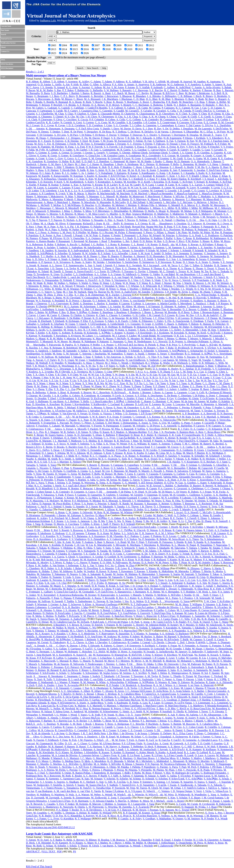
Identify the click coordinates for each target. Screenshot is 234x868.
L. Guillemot (193, 495)
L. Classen (112, 315)
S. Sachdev (50, 248)
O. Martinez (110, 706)
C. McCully (206, 512)
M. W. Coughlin (117, 122)
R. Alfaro (96, 691)
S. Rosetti (64, 530)
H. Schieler (122, 779)
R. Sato (85, 779)
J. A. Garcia (58, 557)
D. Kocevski (200, 298)
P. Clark (117, 589)
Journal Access (6, 39)
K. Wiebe (165, 363)
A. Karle (151, 330)
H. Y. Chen (182, 114)
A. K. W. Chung (157, 117)
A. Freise (171, 147)
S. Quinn (66, 773)
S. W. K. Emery (98, 417)
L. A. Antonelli (169, 426)
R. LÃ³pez (157, 755)
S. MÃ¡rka (178, 196)
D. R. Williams (206, 363)
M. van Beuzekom (186, 274)
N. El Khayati (82, 398)
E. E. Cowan (210, 122)
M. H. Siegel (122, 420)
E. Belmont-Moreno (46, 694)
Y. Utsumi (71, 551)
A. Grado (207, 156)
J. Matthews (209, 758)
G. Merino (181, 339)
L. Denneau (69, 813)
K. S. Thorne (185, 268)
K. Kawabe (101, 176)
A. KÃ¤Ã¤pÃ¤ (177, 749)
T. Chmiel (58, 117)
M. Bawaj (130, 93)
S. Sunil (97, 265)
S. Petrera (95, 770)
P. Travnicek (119, 788)
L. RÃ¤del (212, 345)
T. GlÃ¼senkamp (97, 324)
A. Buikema (156, 105)
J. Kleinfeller (91, 752)
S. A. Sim (202, 583)
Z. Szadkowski (185, 785)
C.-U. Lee (190, 580)
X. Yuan (173, 521)
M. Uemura (58, 551)
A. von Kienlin (137, 301)
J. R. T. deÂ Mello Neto (93, 733)
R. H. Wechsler (207, 459)
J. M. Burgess (211, 816)
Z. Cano (90, 527)
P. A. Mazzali (221, 480)
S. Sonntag (159, 782)
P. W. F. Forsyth (94, 147)
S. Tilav (152, 357)
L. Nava (40, 483)
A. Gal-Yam (123, 586)
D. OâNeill (201, 595)
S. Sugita (175, 574)
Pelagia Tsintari (98, 21)
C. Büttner (131, 840)
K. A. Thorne (170, 268)
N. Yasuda (102, 551)
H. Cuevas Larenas (208, 610)
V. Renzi (138, 616)
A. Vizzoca (106, 414)
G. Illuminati (159, 401)
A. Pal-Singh (124, 227)
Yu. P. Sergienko (147, 539)
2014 (63, 49)
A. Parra (173, 767)
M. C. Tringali (167, 271)
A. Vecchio (182, 277)
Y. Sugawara (163, 574)
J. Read (103, 241)
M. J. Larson (119, 336)
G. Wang (94, 283)
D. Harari (81, 747)
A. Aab (171, 715)
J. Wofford (145, 289)
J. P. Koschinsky (144, 333)
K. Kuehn (139, 453)
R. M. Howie (139, 810)
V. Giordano (181, 398)
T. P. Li (139, 372)
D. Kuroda (67, 545)
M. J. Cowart (33, 125)
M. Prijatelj (155, 235)
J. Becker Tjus (159, 309)
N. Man (69, 196)
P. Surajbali (166, 711)
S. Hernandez (219, 700)
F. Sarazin (39, 779)
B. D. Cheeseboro (165, 114)
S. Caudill (119, 111)
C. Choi (142, 580)
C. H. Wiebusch (179, 363)
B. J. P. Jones (90, 330)
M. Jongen (200, 401)
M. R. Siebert (67, 432)
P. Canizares (168, 108)
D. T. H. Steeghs (108, 530)
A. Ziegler (49, 685)
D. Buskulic (209, 105)
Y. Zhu (49, 389)
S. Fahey (109, 321)
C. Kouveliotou (205, 480)
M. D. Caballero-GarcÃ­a (63, 622)
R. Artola (82, 610)
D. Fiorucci (193, 144)
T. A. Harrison (94, 747)
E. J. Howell (176, 167)
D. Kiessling (39, 404)
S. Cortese (88, 122)
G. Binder (202, 309)
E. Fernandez (94, 450)
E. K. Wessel (66, 286)
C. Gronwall (139, 417)
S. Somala (160, 259)
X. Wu (117, 521)
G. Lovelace (212, 191)
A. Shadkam (72, 782)
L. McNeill (44, 205)
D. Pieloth (150, 345)
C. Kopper (117, 333)
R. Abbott (45, 82)
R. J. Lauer (155, 703)
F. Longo (196, 423)
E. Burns (57, 298)
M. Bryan (158, 639)
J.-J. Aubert (171, 389)
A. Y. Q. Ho (192, 557)
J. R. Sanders (47, 250)
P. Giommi (126, 417)
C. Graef (218, 156)
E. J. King (149, 179)
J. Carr (192, 392)
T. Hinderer (68, 167)
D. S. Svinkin (160, 369)
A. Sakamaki (94, 574)
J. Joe (222, 580)
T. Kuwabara (60, 336)
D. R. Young (98, 586)
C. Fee (47, 144)
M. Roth (66, 776)
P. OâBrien (42, 530)
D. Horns (123, 652)
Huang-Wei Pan (154, 227)
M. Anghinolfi (145, 389)
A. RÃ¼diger (206, 244)
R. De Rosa (105, 132)
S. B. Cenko (32, 417)
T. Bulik (168, 105)
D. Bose (71, 312)
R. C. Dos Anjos (61, 737)
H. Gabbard (52, 150)
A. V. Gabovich (115, 539)
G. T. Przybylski (187, 345)
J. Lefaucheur (105, 658)
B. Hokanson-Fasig (144, 327)
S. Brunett (126, 105)
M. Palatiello (226, 501)
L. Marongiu (119, 477)
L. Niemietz (208, 764)
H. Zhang (206, 521)
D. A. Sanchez (185, 670)
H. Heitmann (162, 164)
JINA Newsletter (7, 64)
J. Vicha (207, 791)
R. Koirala (77, 333)
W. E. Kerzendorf (46, 595)
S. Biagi (62, 392)
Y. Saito (107, 548)
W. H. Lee (101, 816)
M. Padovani (194, 664)
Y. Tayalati (207, 411)
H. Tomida (32, 577)
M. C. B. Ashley (159, 521)
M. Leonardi (179, 188)
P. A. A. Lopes (204, 438)
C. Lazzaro (65, 188)
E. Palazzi (55, 468)
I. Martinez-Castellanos (130, 706)
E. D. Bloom (60, 489)
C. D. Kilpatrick (214, 429)
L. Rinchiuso (96, 670)
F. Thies (117, 268)
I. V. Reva (72, 634)
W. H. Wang (129, 283)
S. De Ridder (73, 318)
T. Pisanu (59, 480)
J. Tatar (87, 357)
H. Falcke (194, 737)
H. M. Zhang (41, 386)
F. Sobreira (83, 444)
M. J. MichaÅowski (162, 801)
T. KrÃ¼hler (196, 527)
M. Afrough (173, 82)
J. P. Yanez (109, 366)
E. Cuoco (180, 125)
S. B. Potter (222, 604)
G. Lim (169, 580)
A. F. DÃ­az (140, 396)
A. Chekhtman (196, 489)
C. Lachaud (114, 404)
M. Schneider (91, 711)
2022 (150, 49)
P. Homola (222, 747)
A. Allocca (105, 84)
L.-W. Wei (210, 283)
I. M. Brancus (118, 840)
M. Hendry (200, 164)
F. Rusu (30, 565)
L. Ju (81, 173)
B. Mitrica (191, 761)
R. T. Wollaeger (83, 819)
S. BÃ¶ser (82, 312)
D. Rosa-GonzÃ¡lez (201, 709)
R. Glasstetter (211, 840)
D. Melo (86, 761)
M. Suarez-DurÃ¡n (96, 785)
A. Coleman (224, 727)
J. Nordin (187, 595)
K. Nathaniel (116, 688)
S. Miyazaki (119, 545)
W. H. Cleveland (72, 298)
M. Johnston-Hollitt (156, 625)
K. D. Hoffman (110, 327)
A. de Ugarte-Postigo (106, 527)
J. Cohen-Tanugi (43, 492)
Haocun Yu (104, 292)
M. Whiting (126, 512)
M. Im (133, 580)
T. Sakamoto (155, 628)
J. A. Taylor (70, 268)
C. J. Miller (45, 456)
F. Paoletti (93, 429)
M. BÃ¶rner (51, 312)
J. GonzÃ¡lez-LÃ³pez (59, 801)
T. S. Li (52, 462)
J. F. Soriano (173, 782)
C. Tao (188, 521)
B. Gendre (215, 515)
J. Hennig (224, 164)
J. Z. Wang (116, 283)
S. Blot (30, 312)
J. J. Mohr (69, 456)
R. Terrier (164, 676)
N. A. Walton (137, 601)
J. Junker (90, 173)
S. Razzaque (151, 504)
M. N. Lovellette (170, 498)
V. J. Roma (111, 244)
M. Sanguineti (129, 411)
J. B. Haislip (173, 462)
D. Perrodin (47, 480)
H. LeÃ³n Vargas (183, 703)
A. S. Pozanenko (177, 631)
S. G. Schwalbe (120, 253)
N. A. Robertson (34, 244)
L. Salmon (159, 598)
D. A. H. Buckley (71, 607)
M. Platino (158, 770)
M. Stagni (123, 480)
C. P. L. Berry (68, 96)
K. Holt (103, 167)
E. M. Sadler (198, 509)
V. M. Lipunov (218, 533)
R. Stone (177, 262)
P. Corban (208, 120)
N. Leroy (191, 188)
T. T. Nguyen (55, 220)
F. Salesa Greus (61, 711)
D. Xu (122, 583)
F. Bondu (38, 102)
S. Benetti (92, 465)
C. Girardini (90, 613)
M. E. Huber (47, 568)
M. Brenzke (171, 312)
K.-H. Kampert (60, 843)
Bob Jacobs (47, 560)
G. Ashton (96, 87)
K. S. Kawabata (213, 542)
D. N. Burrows (225, 414)
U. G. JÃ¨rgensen (75, 533)
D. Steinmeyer (147, 262)
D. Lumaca (32, 194)
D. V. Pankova (82, 345)
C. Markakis (204, 196)
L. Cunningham (166, 125)
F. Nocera (130, 220)
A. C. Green (81, 158)
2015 (74, 49)
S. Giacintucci (84, 557)
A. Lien (196, 417)
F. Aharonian (60, 637)
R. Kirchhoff (194, 179)
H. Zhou (120, 715)
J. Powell (67, 235)
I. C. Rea (44, 348)
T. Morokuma (149, 545)
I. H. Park (134, 622)
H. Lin (192, 438)
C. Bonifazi (50, 724)
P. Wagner (74, 682)
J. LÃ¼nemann (200, 336)
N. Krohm (116, 752)
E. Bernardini (174, 309)
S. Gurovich (144, 613)
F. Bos (62, 312)
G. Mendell (174, 205)
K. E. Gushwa (225, 158)
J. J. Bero (54, 96)
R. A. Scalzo (129, 518)
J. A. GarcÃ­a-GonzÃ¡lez (75, 700)
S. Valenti (42, 465)
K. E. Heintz (154, 592)
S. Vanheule (153, 360)
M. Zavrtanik (52, 798)
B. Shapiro (113, 256)
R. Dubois (193, 492)
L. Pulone (168, 471)
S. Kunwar (32, 336)
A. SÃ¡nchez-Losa (62, 411)
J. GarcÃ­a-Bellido (126, 438)
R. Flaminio (44, 147)
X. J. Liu (64, 380)
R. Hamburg (148, 298)
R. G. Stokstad (192, 354)
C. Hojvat (198, 747)
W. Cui (83, 375)
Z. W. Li (191, 378)
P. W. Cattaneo (213, 426)
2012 (150, 45)
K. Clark (101, 315)
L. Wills (220, 363)
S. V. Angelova (193, 84)
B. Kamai (133, 173)
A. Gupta (198, 158)
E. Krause (118, 453)
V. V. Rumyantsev (105, 634)
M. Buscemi (189, 724)
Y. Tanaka (119, 507)
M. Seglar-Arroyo (109, 673)
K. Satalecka (106, 351)
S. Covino (145, 465)
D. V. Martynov (138, 199)
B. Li (105, 378)
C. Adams (96, 82)
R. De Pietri (77, 132)
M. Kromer (90, 595)
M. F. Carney (71, 111)
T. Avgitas (194, 389)
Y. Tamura (192, 548)
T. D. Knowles (45, 182)
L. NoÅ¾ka (65, 767)
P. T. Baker (68, 90)
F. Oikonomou (98, 767)
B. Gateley (183, 150)
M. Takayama (178, 548)
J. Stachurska (99, 354)
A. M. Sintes (87, 259)
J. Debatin (153, 733)
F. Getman (192, 465)
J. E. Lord (116, 191)
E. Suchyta (91, 459)
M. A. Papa (51, 230)
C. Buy (220, 105)
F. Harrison (157, 557)
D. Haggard (187, 807)
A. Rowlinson (91, 530)
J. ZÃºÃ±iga (145, 414)
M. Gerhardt (107, 700)
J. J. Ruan (212, 807)
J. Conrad (145, 642)
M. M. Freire (119, 740)
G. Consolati (81, 730)
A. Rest (199, 432)
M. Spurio (167, 411)
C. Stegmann (71, 676)
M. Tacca (172, 265)
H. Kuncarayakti (106, 595)
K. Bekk (68, 840)
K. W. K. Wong (160, 289)
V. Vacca (145, 480)
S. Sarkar (83, 351)
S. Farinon (180, 141)
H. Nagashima (205, 545)
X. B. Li (154, 378)
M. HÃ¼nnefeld (213, 327)
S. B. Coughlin (134, 122)
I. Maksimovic (56, 196)
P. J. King (161, 179)
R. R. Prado (204, 770)
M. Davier (126, 129)
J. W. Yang (160, 383)
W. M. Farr (201, 141)
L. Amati (145, 468)
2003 (52, 45)
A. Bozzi (144, 102)
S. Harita (217, 568)
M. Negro (156, 501)
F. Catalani (95, 727)
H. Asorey (190, 718)
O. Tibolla (178, 711)
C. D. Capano (215, 108)
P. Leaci (76, 188)
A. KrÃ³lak (225, 182)
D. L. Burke (91, 447)
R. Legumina (44, 755)
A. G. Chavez (131, 727)
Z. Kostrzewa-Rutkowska (70, 595)
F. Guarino (217, 743)
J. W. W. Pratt (91, 235)
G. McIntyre (200, 202)
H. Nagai (191, 545)
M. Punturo (32, 238)
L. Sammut (159, 248)
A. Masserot (178, 199)
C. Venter (167, 679)
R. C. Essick (44, 141)
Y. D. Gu (192, 375)
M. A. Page (50, 227)
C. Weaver (98, 363)
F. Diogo (199, 733)
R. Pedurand (201, 230)
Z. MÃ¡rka (191, 196)
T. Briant (211, 102)
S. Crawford (54, 607)
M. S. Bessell (72, 518)
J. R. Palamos (82, 227)
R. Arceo (119, 691)
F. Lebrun (136, 304)
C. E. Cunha (186, 447)
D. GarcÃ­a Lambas (143, 607)
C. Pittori (86, 423)
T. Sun (109, 521)
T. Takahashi (108, 676)
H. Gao (162, 375)
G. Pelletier (44, 667)
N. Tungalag (152, 634)
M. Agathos (199, 82)
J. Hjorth (173, 527)
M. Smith (52, 459)
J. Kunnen (227, 333)
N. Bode (199, 99)
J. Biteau (162, 721)
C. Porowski (190, 770)
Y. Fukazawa (47, 495)
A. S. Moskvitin (86, 634)
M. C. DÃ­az (206, 132)
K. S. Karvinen (213, 173)
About (3, 47)
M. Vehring (181, 360)
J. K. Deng (106, 375)
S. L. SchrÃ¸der (130, 533)
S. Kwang (97, 185)
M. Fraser (213, 583)
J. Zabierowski (166, 846)
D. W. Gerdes (150, 450)
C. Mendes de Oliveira (167, 607)
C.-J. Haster (93, 164)
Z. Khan (223, 176)
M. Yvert (115, 292)
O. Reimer (176, 504)
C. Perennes (57, 667)
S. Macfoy (91, 194)
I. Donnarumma (129, 423)
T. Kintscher (223, 330)
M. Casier (52, 315)
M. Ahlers (127, 306)
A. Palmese (169, 441)
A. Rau (63, 604)
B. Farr (191, 141)
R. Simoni (195, 673)
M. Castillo (197, 694)
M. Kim (212, 330)
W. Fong (83, 438)
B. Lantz (170, 185)
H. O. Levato (169, 536)
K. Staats (76, 262)
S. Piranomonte (78, 468)
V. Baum (124, 309)
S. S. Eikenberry (215, 138)
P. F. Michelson (80, 501)
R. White (101, 682)
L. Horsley (139, 625)
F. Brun (139, 639)
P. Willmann (132, 682)
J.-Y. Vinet (145, 280)
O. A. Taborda (215, 785)
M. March (188, 453)
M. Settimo (125, 673)
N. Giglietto (109, 495)
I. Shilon (162, 673)
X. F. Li (163, 378)
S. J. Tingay (32, 628)
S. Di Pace (73, 135)
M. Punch (182, 667)
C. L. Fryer (109, 438)
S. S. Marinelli (95, 706)
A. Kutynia (85, 185)
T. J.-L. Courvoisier (58, 304)
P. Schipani (195, 471)
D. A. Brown (98, 105)
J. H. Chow (91, 117)
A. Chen (89, 642)
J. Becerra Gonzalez (216, 691)
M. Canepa (155, 108)
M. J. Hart (80, 164)
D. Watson (152, 530)
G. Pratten (104, 235)
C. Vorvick (185, 280)
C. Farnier (161, 646)
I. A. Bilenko (154, 96)
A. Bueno (164, 724)
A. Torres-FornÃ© (83, 271)
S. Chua (143, 117)
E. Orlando (212, 501)
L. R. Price (142, 235)
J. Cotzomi (219, 694)
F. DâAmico (53, 429)
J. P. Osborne (58, 420)
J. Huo (45, 378)
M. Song (57, 354)
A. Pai (60, 227)
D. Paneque (45, 504)
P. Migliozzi (83, 408)
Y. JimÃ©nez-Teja (161, 613)
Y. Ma (70, 194)
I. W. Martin (108, 199)
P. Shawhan (126, 256)
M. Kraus (31, 658)
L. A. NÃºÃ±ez (81, 767)
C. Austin (197, 87)
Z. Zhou (58, 295)
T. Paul (183, 767)
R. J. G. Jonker (70, 173)
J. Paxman (153, 810)
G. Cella (172, 111)
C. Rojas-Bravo (213, 432)
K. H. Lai (124, 185)
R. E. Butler (147, 435)
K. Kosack (213, 655)
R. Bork (87, 102)
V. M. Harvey (110, 747)
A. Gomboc (190, 483)
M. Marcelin (193, 404)
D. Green (164, 495)
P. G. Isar (110, 749)
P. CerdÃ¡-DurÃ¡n (202, 111)
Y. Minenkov (54, 211)
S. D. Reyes (169, 241)
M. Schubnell (213, 456)
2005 (74, 45)
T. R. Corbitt (221, 120)
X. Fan (170, 141)
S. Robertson (136, 348)
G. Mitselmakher (120, 211)
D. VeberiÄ (150, 791)
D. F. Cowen (168, 315)
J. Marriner (63, 462)
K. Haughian (107, 164)
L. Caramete (180, 392)
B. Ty (61, 360)
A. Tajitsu (150, 548)
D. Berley (77, 694)
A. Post (57, 235)
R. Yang (172, 682)
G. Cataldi (107, 727)
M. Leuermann (165, 336)
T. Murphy (185, 509)
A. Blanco (187, 721)
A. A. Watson (82, 795)
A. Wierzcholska (115, 682)
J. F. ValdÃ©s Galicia (193, 788)
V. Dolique (123, 135)
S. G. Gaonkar (139, 150)
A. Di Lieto (60, 135)
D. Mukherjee (161, 214)
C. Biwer (78, 99)
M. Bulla (68, 589)
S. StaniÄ (212, 782)
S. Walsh (83, 283)
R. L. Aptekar (187, 369)
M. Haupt (197, 649)
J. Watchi (187, 283)
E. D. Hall (87, 161)
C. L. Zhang (209, 383)
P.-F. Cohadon (97, 120)
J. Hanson (216, 161)
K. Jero (78, 330)
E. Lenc (163, 509)
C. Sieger (156, 411)
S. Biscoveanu (43, 99)
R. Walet (48, 283)
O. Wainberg (58, 795)
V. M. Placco (87, 616)
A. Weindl (107, 795)
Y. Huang (35, 378)
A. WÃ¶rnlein (146, 682)
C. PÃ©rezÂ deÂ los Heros (129, 345)
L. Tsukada (223, 271)
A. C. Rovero (90, 776)
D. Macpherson (215, 577)
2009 (117, 45)
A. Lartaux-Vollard (213, 185)
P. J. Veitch (219, 277)
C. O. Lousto (198, 191)
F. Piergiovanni (134, 232)
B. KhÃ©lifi (135, 655)
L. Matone (74, 202)
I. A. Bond (121, 542)
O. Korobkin (67, 819)
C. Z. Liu (226, 378)
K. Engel (193, 697)
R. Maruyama (84, 339)
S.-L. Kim (202, 580)
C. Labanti (55, 426)
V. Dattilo (105, 129)
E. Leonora (155, 404)
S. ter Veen (193, 685)
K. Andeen (180, 306)
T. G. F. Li (226, 188)
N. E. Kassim (105, 560)
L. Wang (204, 515)
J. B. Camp (142, 108)
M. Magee (55, 586)
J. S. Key (181, 176)
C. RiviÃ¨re (183, 709)
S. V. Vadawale (91, 369)
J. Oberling (179, 220)
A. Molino (48, 616)
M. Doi (131, 542)
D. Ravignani (114, 773)
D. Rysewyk (197, 348)
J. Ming (66, 211)
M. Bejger (190, 93)
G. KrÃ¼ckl (214, 333)
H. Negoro (72, 574)
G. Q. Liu (31, 380)
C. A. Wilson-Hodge (206, 295)
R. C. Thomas (135, 459)
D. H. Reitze (146, 241)
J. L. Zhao (222, 386)
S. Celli (200, 392)
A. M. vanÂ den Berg (65, 791)
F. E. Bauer (194, 798)
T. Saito (98, 548)
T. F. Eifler (81, 450)
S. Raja (178, 238)
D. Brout (135, 435)
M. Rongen (149, 348)
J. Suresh (108, 265)
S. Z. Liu (53, 380)
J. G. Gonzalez (133, 324)
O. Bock (190, 99)
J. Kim (203, 330)
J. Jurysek (163, 749)
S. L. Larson (196, 185)
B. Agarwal (186, 82)
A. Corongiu (213, 474)
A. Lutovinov (149, 304)
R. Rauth (219, 667)
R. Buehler (112, 489)
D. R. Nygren (176, 342)
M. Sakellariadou (93, 248)
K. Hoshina (161, 327)
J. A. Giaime (186, 153)
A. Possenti (93, 468)
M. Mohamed (184, 661)
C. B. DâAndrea (204, 447)
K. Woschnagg (66, 366)
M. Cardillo (174, 423)
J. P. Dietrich (67, 450)
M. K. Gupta (210, 158)
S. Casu (190, 474)
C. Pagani (71, 420)
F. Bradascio (134, 312)
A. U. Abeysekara (70, 691)
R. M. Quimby (203, 563)
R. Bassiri (96, 93)
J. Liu (61, 191)
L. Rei (126, 241)
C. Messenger (44, 208)
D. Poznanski (48, 515)
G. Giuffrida (70, 471)
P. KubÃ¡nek (97, 622)
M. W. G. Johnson (76, 453)
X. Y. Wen (88, 383)
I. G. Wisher (61, 715)
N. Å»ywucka (71, 685)
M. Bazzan (156, 93)
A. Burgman (227, 312)
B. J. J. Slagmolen (105, 259)
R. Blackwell (48, 639)
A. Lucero (210, 755)
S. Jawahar (199, 170)
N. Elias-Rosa (202, 589)
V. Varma (148, 277)
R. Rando (124, 504)
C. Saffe (182, 536)
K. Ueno (55, 274)
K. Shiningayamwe (178, 673)
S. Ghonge (125, 153)
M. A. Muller (100, 764)
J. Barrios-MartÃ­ (219, 389)
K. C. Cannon (183, 108)
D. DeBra (175, 129)
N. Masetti (144, 471)
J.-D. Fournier (126, 147)
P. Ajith (75, 84)
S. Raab (209, 667)
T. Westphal (108, 286)
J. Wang (51, 383)
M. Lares (189, 613)
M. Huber (184, 327)
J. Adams (102, 306)
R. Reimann (56, 348)
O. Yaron (185, 601)
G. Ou (155, 380)
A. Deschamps (155, 396)
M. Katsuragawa (102, 655)
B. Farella (222, 688)
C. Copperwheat (132, 554)
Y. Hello (85, 401)
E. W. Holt (210, 747)
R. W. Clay (176, 727)
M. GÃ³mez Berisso (110, 743)
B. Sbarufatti (137, 420)
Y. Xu (100, 366)
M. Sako (214, 441)
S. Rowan (193, 244)
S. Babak (227, 87)
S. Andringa (155, 718)
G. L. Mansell (107, 196)
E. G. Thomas (129, 268)
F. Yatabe (128, 577)
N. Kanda (198, 542)
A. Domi (210, 396)
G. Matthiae (223, 758)
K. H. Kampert (194, 749)
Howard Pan (138, 227)
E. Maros (43, 199)
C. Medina (55, 761)
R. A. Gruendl (144, 438)
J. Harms (42, 164)
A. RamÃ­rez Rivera (122, 616)
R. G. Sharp (163, 518)
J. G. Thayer (132, 507)
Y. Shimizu (38, 631)
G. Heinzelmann (224, 649)
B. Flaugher (109, 450)
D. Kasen (104, 432)
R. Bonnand (62, 102)
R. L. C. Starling (43, 486)
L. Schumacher (195, 351)
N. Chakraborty (58, 642)
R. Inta (91, 170)
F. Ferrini (147, 144)
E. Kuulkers (197, 301)
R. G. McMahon (215, 453)
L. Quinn (228, 408)
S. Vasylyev (88, 515)
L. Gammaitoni (108, 150)
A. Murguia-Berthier (136, 432)
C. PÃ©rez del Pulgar (117, 622)
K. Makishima (166, 571)
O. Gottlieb (110, 557)
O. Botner (93, 312)
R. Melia (37, 616)
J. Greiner (162, 527)
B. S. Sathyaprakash (78, 250)
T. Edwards (94, 646)
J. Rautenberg (99, 773)
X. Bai (86, 309)
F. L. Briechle (137, 724)
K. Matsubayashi (103, 545)
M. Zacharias (198, 682)
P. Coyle (117, 396)
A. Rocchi (72, 244)
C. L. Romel (137, 244)
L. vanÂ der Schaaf (78, 277)
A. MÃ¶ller (101, 518)
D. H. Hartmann (80, 801)
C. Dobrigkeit (212, 733)
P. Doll (156, 840)
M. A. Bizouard (92, 99)
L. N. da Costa (224, 447)
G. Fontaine (215, 646)
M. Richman (121, 348)
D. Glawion (125, 649)
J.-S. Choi (62, 583)
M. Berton (39, 589)
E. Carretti (140, 474)
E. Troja (213, 507)
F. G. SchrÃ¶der (194, 779)
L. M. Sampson (174, 248)
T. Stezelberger (176, 354)
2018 (107, 49)
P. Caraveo (199, 426)
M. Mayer (109, 661)
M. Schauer (96, 779)
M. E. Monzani (110, 501)
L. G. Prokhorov (211, 235)
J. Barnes (61, 515)
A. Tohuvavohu (168, 420)
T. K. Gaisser (222, 321)
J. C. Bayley (142, 93)
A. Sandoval (77, 711)
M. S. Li (130, 378)
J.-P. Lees (91, 658)
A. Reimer (164, 504)
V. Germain (112, 153)
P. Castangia (166, 474)
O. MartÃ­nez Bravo (144, 758)
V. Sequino (210, 253)
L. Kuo (75, 185)
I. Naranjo (139, 764)
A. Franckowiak (181, 321)
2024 (63, 53)
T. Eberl (52, 398)
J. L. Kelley (175, 330)
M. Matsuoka (182, 571)
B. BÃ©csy (169, 93)
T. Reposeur (188, 504)
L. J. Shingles (69, 586)
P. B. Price (172, 345)
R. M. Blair (165, 99)
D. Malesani (111, 583)
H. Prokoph (152, 667)
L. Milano (155, 208)
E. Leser (170, 658)
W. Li (138, 378)
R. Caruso (68, 727)
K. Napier (70, 217)
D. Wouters (161, 682)
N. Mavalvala (88, 202)
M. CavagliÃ (132, 111)
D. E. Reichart (208, 462)
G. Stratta (214, 262)
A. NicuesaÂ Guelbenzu (105, 604)
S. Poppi (70, 480)
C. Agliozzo (165, 586)
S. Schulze (182, 798)
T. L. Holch (99, 652)
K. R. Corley (53, 122)
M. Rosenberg (220, 709)
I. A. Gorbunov (60, 539)
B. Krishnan (212, 182)
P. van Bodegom (44, 791)
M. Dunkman (226, 318)
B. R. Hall (75, 161)
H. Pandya (68, 345)
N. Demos (43, 132)
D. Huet (224, 167)
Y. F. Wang (142, 283)
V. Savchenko (169, 301)
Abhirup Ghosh (140, 153)
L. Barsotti (228, 90)
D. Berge (212, 637)
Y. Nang (136, 380)
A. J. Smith (136, 711)
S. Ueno (77, 577)
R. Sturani (43, 265)
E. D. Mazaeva (211, 631)
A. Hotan (60, 512)
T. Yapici (83, 715)
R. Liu (202, 658)
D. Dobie (139, 509)
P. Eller (84, 321)
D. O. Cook (116, 554)
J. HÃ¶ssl (119, 401)
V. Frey (190, 147)
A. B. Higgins (114, 483)
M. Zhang (205, 292)
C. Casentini (106, 111)
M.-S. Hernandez (170, 592)
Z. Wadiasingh (46, 682)
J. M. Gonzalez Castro (113, 156)
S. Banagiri (126, 90)
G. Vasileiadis (146, 679)
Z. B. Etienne (72, 141)
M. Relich (84, 348)
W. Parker (74, 230)
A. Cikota (106, 589)
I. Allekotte (40, 718)
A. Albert (117, 389)
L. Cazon (119, 727)
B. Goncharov (77, 156)
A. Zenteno (164, 444)
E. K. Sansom (167, 810)
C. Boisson (78, 639)
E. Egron (39, 477)
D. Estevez (58, 141)
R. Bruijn (134, 392)
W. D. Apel (43, 840)
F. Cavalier (146, 111)
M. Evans (94, 141)
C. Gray (59, 158)
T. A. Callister (116, 108)
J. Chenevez (41, 304)
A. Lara (144, 703)
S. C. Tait (183, 265)
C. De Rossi (134, 132)
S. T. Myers (56, 563)
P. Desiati (86, 318)
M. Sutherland (62, 357)
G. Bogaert (221, 99)
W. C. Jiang (79, 378)
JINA (3, 60)
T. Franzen (109, 625)
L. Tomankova (71, 788)
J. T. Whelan (132, 286)
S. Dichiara (107, 697)
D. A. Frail (219, 554)
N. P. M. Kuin (184, 417)
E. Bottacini (86, 489)
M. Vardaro (136, 277)
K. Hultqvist (197, 327)
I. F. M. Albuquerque (210, 715)
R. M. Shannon (111, 512)
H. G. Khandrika (73, 816)
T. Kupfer (172, 560)
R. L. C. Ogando (98, 456)
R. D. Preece (73, 301)
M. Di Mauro (165, 492)
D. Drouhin (40, 398)
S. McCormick (154, 202)
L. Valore (223, 788)
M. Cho (80, 117)
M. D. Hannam (182, 161)
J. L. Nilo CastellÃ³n (191, 607)
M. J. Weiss (111, 363)
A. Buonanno (194, 105)
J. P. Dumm (212, 318)
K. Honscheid (33, 453)
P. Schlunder (120, 351)
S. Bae (58, 90)
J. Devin (190, 642)
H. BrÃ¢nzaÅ (120, 392)
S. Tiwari (209, 268)
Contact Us (5, 51)
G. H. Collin (139, 315)
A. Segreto (59, 782)
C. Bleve (209, 721)
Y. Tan (188, 380)
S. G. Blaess (174, 721)
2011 (139, 45)
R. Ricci (112, 816)
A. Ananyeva (142, 84)
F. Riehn (136, 773)
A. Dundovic (91, 737)
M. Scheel (162, 250)
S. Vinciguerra (119, 280)
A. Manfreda (225, 498)
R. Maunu (108, 339)
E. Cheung (64, 315)
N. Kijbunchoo (49, 179)
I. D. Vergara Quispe (181, 791)
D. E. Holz (113, 167)
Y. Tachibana (202, 574)
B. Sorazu (201, 259)
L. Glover (31, 156)
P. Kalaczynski (106, 330)
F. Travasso (128, 271)
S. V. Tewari (94, 268)
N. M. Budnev (213, 536)
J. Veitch (208, 277)
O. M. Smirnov (192, 819)
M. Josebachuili (148, 749)
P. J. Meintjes (123, 661)
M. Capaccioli (205, 468)
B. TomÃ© (86, 788)
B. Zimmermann (81, 798)
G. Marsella (99, 758)
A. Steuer (162, 354)
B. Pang (168, 227)
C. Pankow (194, 227)
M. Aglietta (192, 715)
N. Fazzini (39, 740)
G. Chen (220, 372)
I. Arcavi (179, 512)
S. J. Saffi (113, 776)
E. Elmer (202, 518)
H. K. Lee (109, 188)
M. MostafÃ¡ (42, 709)
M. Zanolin (144, 292)
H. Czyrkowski (207, 804)
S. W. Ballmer (111, 90)
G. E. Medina (90, 441)
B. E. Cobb (103, 554)
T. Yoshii (154, 577)
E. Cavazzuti (180, 489)
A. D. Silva (38, 259)
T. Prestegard (129, 235)
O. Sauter (110, 250)
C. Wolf (169, 515)
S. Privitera (182, 235)
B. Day (158, 129)
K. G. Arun (72, 87)
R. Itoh (188, 542)
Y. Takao (214, 574)
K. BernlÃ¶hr (33, 639)
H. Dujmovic (197, 318)
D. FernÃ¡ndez (63, 613)
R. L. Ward (155, 283)
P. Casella (219, 468)
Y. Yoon (159, 580)
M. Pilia (116, 429)
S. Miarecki (205, 339)
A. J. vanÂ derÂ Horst (74, 486)
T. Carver (31, 315)
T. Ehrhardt (58, 321)
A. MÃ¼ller (174, 595)
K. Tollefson (191, 711)
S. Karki (200, 173)
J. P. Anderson (180, 586)
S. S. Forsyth (111, 147)
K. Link (122, 755)
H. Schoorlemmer (109, 711)
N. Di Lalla (151, 492)
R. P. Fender (113, 685)
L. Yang (57, 292)
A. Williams (82, 628)
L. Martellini (93, 199)
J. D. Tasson (56, 268)
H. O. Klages (62, 752)
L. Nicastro (43, 468)
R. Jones (56, 173)
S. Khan (214, 176)
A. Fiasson (202, 646)
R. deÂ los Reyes (69, 670)
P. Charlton (80, 114)
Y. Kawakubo (170, 628)
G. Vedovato (196, 277)
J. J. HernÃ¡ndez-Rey (101, 401)
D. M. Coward (226, 122)
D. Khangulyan (119, 655)
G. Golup (93, 743)
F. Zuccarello (124, 798)
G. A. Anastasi (109, 718)
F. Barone (207, 90)
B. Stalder (93, 813)
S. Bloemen (178, 99)
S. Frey (60, 804)
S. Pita (104, 667)
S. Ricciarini (91, 631)
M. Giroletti (136, 495)
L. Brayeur (158, 312)
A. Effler (158, 138)
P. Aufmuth (157, 87)
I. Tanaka (203, 548)
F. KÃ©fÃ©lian (117, 176)
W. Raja (98, 512)
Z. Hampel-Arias (187, 700)
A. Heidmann (131, 164)
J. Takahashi (163, 548)
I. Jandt (120, 749)
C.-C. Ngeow (80, 563)
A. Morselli (80, 429)
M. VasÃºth (169, 277)
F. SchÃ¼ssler (47, 673)
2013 (52, 49)
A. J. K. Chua (131, 117)
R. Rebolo (162, 539)
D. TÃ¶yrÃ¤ (114, 271)
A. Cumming (149, 125)
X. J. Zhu (79, 295)
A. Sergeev (222, 253)
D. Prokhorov (138, 667)
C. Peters (84, 770)
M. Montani (220, 211)
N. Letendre (203, 188)
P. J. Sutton (119, 265)
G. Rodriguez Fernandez (213, 773)
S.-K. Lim (50, 583)
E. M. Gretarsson (98, 158)
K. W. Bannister (124, 509)
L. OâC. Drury (56, 646)
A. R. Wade (216, 280)
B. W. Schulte (89, 253)
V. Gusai (77, 477)
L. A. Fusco (159, 398)
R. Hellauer (57, 327)
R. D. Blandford (44, 489)
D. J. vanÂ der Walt (78, 679)
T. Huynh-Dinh (68, 170)
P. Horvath (44, 749)
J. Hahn (187, 649)
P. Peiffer (95, 345)
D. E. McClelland (136, 202)
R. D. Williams (219, 286)
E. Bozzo (222, 301)
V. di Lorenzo (182, 318)
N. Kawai (112, 571)
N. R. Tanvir (65, 527)
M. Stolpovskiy (41, 785)
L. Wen (54, 286)
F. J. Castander (159, 447)
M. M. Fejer (84, 144)
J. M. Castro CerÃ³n (161, 622)
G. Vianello (32, 509)
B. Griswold (114, 158)
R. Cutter (177, 530)
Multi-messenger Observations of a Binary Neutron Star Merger (66, 75)
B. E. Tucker (177, 518)
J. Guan (202, 375)
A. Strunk (31, 265)
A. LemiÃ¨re (120, 658)
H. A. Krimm (168, 417)
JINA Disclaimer (7, 68)
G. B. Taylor (131, 688)
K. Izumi (151, 170)
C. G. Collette (134, 120)
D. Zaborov (184, 682)
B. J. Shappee (52, 432)
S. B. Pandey (180, 622)
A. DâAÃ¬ (63, 417)
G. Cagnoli (64, 108)
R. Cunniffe (222, 619)
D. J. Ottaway (195, 224)
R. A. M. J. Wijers (165, 533)
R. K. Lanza (182, 185)
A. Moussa (96, 408)
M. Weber (95, 795)
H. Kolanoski (91, 333)
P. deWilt (200, 642)
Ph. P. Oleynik (62, 372)
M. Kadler (212, 401)
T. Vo (165, 280)
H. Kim (117, 560)
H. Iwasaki (149, 652)
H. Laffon (58, 658)
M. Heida (169, 557)
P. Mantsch (57, 758)
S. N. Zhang (164, 372)
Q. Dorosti (46, 737)
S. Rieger (205, 241)
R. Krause (104, 752)
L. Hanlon (99, 304)
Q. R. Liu (179, 336)
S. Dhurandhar (191, 132)
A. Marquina (56, 199)
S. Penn (30, 232)
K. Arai (227, 84)
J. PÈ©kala (216, 767)
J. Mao (30, 486)
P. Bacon (31, 90)
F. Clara (227, 117)
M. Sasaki (214, 670)
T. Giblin (85, 524)
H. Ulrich (94, 846)
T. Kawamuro (126, 571)
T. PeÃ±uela (73, 616)
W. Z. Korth (144, 182)
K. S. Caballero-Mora (129, 694)
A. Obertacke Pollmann (196, 342)
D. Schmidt (148, 779)
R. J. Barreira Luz (63, 721)
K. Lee (143, 188)
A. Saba (91, 480)
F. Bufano (192, 468)
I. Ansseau (206, 306)
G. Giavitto (100, 649)
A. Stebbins (78, 459)
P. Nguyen (42, 220)
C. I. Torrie (100, 271)
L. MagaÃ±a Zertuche (211, 194)
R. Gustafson (51, 161)
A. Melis (132, 477)
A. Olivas (215, 342)
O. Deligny (166, 733)
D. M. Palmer (97, 420)
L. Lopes (146, 755)
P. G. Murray (57, 217)
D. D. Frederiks (203, 369)
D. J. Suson (92, 507)
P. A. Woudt (221, 819)
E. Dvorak (31, 321)
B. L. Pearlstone (172, 230)
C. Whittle (179, 286)
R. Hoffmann (126, 327)
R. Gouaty (196, 156)
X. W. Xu (91, 366)
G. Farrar (216, 737)
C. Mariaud (62, 661)
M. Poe (215, 232)
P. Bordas (116, 639)
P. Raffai (168, 238)
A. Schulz (61, 673)
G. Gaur (206, 150)
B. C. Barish (171, 90)
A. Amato (129, 84)
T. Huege (75, 749)
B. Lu (91, 380)
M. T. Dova (77, 737)
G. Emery (118, 646)
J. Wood (72, 715)
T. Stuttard (31, 357)
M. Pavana (135, 563)
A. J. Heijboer (72, 401)
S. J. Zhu (68, 295)
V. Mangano (93, 196)
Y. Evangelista (48, 423)
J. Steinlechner (113, 262)
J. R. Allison (164, 551)
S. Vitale (156, 280)
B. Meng (126, 380)
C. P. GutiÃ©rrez (104, 592)
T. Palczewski (54, 345)
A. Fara (49, 477)
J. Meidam (131, 205)
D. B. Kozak (172, 182)
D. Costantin (77, 492)
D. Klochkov (170, 655)
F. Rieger (84, 670)
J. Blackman (126, 99)
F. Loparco (154, 498)
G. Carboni (179, 474)
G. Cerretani (219, 111)
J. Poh (179, 770)
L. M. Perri (66, 232)
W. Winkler (86, 289)
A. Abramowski (44, 637)
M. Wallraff (42, 363)
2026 (85, 53)
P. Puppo (44, 238)
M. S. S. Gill (40, 462)
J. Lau (82, 658)
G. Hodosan (58, 533)
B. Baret (205, 389)
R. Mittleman (136, 211)
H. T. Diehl (207, 435)
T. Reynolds (109, 598)
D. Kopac (228, 483)
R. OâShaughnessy (161, 224)
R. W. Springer (151, 711)
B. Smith (120, 259)
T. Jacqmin (163, 170)
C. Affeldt (160, 82)
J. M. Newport (208, 217)
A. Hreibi (189, 167)
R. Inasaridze (123, 634)
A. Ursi (162, 423)
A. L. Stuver (55, 265)
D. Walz (70, 795)
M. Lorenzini (130, 191)
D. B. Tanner (221, 265)
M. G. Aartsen (71, 306)
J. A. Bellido (95, 721)
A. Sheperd (139, 256)
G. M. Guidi (176, 158)
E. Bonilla (49, 102)
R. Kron (128, 453)
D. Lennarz (167, 703)
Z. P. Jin (182, 480)
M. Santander (70, 351)
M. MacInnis (123, 194)
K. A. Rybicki (145, 598)
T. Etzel (84, 141)
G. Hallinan (144, 557)
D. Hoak (80, 167)
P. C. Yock (193, 622)
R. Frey (181, 147)
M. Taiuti (195, 411)
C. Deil (181, 642)
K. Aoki (67, 542)
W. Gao (179, 483)
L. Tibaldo (177, 507)
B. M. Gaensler (124, 625)
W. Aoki (76, 542)
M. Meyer (66, 501)
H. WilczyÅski (154, 795)
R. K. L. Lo (71, 191)
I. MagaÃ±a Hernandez (161, 194)
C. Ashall (208, 586)
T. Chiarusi (32, 396)
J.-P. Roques (222, 304)
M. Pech (192, 767)
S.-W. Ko (213, 580)
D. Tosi (201, 357)
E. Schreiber (61, 253)
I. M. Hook (202, 592)
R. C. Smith (65, 459)
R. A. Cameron (137, 489)
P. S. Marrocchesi (128, 631)
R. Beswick (37, 804)
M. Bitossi (67, 99)
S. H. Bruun (165, 530)
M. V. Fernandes (187, 646)
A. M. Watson (178, 816)
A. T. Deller (180, 515)
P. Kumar (42, 185)
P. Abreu (181, 715)
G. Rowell (122, 670)
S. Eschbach (148, 646)
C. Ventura (164, 791)
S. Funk (59, 495)
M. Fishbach (207, 144)
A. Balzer (158, 637)
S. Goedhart (149, 819)
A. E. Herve (174, 747)
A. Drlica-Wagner (224, 435)
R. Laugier (43, 580)
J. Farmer (205, 737)
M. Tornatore (62, 619)
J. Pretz (126, 709)
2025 (74, 53)
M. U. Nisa (82, 709)
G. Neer (129, 342)
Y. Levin (215, 188)
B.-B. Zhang (208, 619)
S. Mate (209, 366)
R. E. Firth (216, 589)
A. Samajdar (145, 248)
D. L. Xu (80, 366)
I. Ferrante (121, 144)
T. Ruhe (169, 348)
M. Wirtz (169, 795)
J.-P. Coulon (149, 122)
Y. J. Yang (181, 383)
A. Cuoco (90, 492)
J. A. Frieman (95, 438)
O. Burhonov (182, 634)
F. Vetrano (78, 280)
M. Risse (147, 773)
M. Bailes (158, 515)
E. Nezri (118, 408)
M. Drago (41, 138)
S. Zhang (75, 386)
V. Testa (37, 474)
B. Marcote (95, 804)
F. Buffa (96, 474)
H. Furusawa (166, 542)
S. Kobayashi (215, 483)
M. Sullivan (44, 601)
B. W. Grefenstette (127, 557)
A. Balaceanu (33, 721)
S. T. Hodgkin (188, 592)
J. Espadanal (165, 737)
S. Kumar (65, 185)
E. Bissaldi (223, 295)
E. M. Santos (218, 776)
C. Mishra (76, 211)
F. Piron (76, 504)
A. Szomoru (120, 804)
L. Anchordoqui (126, 718)
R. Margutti (45, 441)
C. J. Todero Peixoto (52, 788)
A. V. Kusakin (58, 634)
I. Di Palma (85, 135)
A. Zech (30, 685)
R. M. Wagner (88, 682)
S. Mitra (87, 211)
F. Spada (67, 507)
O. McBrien (160, 595)
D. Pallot (200, 625)
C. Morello (43, 764)
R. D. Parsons (221, 664)
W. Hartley (158, 438)
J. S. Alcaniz (70, 610)
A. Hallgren (181, 324)
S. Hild (58, 167)
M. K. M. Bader (45, 90)
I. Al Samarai (153, 306)
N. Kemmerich (225, 749)
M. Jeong (68, 330)
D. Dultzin (48, 613)
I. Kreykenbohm (81, 404)
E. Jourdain (112, 304)
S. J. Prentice (186, 598)
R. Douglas (193, 135)
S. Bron (195, 312)
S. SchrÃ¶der (211, 779)
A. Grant (40, 158)
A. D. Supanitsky (146, 785)
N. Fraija (56, 700)
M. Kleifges (76, 752)
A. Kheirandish (190, 330)
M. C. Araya (32, 87)
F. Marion (166, 196)
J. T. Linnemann (202, 703)
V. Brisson (44, 105)
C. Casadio (49, 804)
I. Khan (204, 176)
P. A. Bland (62, 810)
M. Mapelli (131, 471)
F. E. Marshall (208, 417)
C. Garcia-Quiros (157, 150)
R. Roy (120, 598)
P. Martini (200, 453)
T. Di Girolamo (45, 135)
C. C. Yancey (45, 292)
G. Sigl (100, 782)
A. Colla (121, 120)
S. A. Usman (115, 274)
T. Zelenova (157, 292)
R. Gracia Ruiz (224, 398)
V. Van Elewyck (68, 414)
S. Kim (171, 798)
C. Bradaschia (157, 102)
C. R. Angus (195, 586)
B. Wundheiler (199, 795)
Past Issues (5, 30)
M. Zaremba (125, 807)
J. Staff (104, 524)
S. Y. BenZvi (65, 694)
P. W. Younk (108, 715)
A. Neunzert (182, 217)
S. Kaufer (89, 176)
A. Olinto (111, 767)
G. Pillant (159, 232)
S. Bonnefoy (104, 639)
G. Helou (180, 557)
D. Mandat (44, 758)
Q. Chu (119, 117)
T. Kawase (140, 571)
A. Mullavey (205, 214)
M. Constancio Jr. (169, 120)
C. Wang (224, 622)
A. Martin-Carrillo (167, 304)
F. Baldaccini (82, 90)
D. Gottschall (158, 649)
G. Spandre (79, 507)
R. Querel (205, 622)
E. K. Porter (46, 235)
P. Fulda (30, 150)
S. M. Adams (149, 551)
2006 (85, 45)
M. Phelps (93, 232)
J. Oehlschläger (167, 843)
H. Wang (104, 283)
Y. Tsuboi (43, 577)
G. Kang (161, 173)
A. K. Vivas (109, 444)
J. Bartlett (74, 93)
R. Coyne (60, 125)
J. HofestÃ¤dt (132, 401)
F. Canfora (56, 727)
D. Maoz (100, 515)
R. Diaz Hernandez (90, 697)
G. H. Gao (152, 375)
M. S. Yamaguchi (87, 551)
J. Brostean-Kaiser (210, 312)
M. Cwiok (192, 804)
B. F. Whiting (165, 286)
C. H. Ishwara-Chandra (102, 801)
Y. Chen (203, 114)
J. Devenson (176, 132)
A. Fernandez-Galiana (102, 144)
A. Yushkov (223, 795)
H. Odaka (149, 664)
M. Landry (135, 185)
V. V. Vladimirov (77, 539)
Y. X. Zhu (59, 389)
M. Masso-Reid (211, 199)
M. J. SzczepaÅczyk (155, 265)
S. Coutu (122, 730)
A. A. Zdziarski (224, 682)
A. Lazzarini (51, 188)
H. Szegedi (57, 601)
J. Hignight (83, 327)
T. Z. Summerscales (73, 265)
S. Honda (179, 542)
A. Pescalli (156, 471)
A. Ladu (86, 477)
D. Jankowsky (196, 652)
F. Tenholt (97, 357)
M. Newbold (68, 709)
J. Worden (174, 289)
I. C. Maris (86, 758)
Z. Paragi (215, 801)
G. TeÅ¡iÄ (140, 357)
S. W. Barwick (111, 309)
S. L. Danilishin (222, 125)
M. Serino (118, 574)
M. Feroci (75, 423)
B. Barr (217, 90)
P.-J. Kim (38, 583)
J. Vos (126, 601)
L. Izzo (213, 592)
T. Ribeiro (208, 607)
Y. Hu (146, 521)
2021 (139, 49)
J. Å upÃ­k (161, 785)
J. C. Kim (79, 179)
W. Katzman (76, 176)
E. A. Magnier (106, 568)
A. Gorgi (164, 743)
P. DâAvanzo (161, 465)
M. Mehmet (118, 205)
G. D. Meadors (103, 205)
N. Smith (72, 444)
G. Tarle (123, 459)
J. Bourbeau (120, 312)
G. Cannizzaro (81, 589)
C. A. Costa (101, 122)
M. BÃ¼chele (171, 639)
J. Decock (171, 642)
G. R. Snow (133, 782)
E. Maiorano (117, 471)
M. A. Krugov (42, 634)
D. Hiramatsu (33, 515)
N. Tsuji (38, 679)
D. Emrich (97, 625)
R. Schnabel (211, 250)
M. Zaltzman (74, 515)
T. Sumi (140, 548)
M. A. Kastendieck (62, 655)
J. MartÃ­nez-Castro (153, 706)
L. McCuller (169, 202)
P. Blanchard (123, 435)
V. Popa (207, 408)
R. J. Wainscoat (136, 568)
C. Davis (31, 450)
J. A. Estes (174, 688)
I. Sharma (198, 688)
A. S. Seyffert (140, 673)
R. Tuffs (48, 679)
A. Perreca (53, 232)
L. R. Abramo (45, 610)
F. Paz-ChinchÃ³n (186, 441)
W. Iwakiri (89, 571)
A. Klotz (95, 524)
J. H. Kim (43, 545)
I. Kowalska (158, 182)
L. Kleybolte (222, 179)
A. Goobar (98, 557)
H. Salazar (46, 711)
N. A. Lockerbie (87, 191)
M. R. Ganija (124, 150)
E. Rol (54, 530)
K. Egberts (106, 646)
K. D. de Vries (100, 318)
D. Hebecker (219, 324)
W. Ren (158, 241)
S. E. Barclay (156, 90)
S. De (165, 129)
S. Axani (60, 309)
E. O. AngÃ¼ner (94, 637)
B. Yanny (153, 444)
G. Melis (142, 477)
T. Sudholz (112, 785)
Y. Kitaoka (152, 571)
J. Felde (133, 321)
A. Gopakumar (133, 156)
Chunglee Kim (65, 179)
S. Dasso (188, 730)
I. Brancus (98, 724)
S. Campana (117, 465)
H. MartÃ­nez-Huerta (176, 706)
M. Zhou (48, 295)
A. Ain (66, 84)
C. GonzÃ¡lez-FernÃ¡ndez (142, 527)
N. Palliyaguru (120, 563)
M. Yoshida (115, 551)
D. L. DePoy (43, 450)
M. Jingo (224, 652)
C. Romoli (110, 670)
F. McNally (120, 339)
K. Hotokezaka (219, 557)
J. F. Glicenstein (141, 649)
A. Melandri (223, 417)
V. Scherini (109, 779)
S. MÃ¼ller (115, 764)
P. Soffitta (140, 429)
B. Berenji (208, 486)
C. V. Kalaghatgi (104, 173)
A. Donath (40, 646)
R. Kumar (53, 185)
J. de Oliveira (126, 733)
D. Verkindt (66, 280)
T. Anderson (193, 306)
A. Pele (227, 230)
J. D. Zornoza (130, 414)
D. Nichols (69, 220)
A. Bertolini (97, 96)
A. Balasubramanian (193, 366)
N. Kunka (160, 752)
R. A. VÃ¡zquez (133, 791)
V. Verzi (198, 791)
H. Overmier (210, 224)
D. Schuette (75, 253)
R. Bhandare (139, 96)
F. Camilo (123, 819)
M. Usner (80, 360)
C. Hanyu (206, 568)
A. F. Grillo (190, 743)
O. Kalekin (224, 401)
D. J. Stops (188, 262)
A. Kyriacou (74, 336)
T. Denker (55, 132)
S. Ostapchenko (184, 843)
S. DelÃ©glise (221, 129)
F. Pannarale (207, 227)
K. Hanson (205, 324)
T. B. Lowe (121, 568)
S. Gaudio (195, 150)
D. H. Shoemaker (155, 256)
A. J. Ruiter (130, 598)
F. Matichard (61, 202)
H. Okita (88, 548)
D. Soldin (46, 354)
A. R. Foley (136, 819)
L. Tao (196, 380)
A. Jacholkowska (165, 652)
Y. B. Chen (61, 375)
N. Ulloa (94, 432)
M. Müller (138, 843)
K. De (144, 554)
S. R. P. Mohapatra (203, 211)
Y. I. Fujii (208, 530)
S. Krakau (225, 655)
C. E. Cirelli (204, 117)
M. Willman (163, 568)
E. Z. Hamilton (101, 161)
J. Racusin (86, 301)
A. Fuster (140, 740)
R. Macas (79, 194)
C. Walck (217, 360)
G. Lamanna (71, 658)
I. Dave (115, 129)
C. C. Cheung (212, 489)
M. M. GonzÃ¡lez (151, 700)
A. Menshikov (99, 761)
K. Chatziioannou (146, 114)
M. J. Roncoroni (52, 776)
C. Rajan (187, 238)
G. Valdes (155, 274)
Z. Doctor (111, 135)
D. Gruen (199, 450)
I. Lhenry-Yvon (108, 755)
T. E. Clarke (90, 554)
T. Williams (196, 604)
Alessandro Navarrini (190, 477)
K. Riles (215, 241)
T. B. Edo (130, 138)
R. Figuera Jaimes (193, 530)
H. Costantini (104, 396)
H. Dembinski (58, 318)
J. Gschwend (212, 450)
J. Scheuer (173, 250)
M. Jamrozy (181, 652)
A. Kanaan (177, 613)
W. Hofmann (71, 652)
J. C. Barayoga (140, 90)
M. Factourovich (123, 141)
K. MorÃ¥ (214, 661)
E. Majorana (41, 196)
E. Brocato (104, 465)
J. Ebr (102, 737)
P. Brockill (57, 105)
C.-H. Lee (79, 545)
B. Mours (79, 214)
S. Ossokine (180, 224)
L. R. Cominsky (150, 120)
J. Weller (221, 459)
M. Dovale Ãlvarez (211, 135)
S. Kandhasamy (147, 173)
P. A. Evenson (96, 321)
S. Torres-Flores (46, 619)
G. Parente (162, 767)
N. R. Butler (45, 816)
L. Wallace (72, 283)
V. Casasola (152, 474)
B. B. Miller (182, 208)
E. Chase (92, 114)
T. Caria (129, 474)
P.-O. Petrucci (72, 667)
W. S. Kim (109, 179)
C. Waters (150, 568)
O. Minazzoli (39, 211)
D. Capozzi (104, 447)
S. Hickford (70, 327)
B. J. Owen (223, 224)
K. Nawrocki (67, 807)
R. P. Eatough (130, 813)
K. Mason (153, 199)
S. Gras (50, 158)
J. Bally (193, 551)
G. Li (122, 378)
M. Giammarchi (44, 743)
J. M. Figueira (85, 740)
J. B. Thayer (146, 507)
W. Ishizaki (63, 631)
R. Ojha (176, 501)
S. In (225, 327)
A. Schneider (147, 351)
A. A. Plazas (114, 456)
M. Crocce (173, 447)
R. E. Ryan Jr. (124, 816)
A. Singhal (74, 259)
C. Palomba (110, 227)
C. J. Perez (41, 232)
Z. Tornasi (67, 271)
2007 (96, 45)
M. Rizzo (225, 241)
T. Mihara (195, 571)
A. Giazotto (217, 153)
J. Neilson (128, 217)
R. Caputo (152, 489)
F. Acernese (71, 82)
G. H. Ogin (211, 220)
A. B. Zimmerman (95, 295)
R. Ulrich (153, 788)
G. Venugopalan (50, 280)
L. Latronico (105, 498)
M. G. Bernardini (176, 468)
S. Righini (81, 480)
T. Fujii (130, 740)
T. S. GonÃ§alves (127, 613)
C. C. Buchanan (141, 105)
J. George (88, 153)
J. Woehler (133, 289)
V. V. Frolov (227, 147)
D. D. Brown (113, 105)
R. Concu (201, 474)
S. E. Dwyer (117, 138)
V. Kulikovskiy (98, 404)
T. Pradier (217, 408)
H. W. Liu (42, 380)
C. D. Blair (139, 99)
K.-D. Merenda (115, 761)
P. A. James (224, 592)
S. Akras (58, 610)
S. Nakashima (45, 664)
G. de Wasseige (117, 318)
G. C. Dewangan (62, 369)
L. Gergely (99, 153)
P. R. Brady (172, 102)
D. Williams (204, 286)
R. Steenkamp (56, 676)
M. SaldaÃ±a (80, 411)
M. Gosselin (183, 156)
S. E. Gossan (169, 156)
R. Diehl (74, 304)
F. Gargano (80, 495)
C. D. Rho (170, 709)
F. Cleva (58, 120)
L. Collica (31, 730)
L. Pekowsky (216, 230)
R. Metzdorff (72, 208)
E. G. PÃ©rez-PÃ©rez (143, 709)
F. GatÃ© (88, 649)
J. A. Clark (32, 120)
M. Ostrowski (171, 664)
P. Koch (58, 182)
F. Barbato (47, 721)
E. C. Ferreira (134, 144)
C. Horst (137, 167)
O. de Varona (162, 132)
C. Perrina (184, 408)
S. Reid (134, 241)
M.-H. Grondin (177, 495)
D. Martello (113, 758)
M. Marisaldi (68, 426)
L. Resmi (179, 801)
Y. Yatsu (100, 565)
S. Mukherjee (177, 214)
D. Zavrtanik (38, 798)
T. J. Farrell (190, 518)
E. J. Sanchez (190, 248)
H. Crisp (201, 577)
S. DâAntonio (35, 129)
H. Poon (125, 667)
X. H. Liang (203, 378)
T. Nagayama (220, 545)
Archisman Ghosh (158, 153)
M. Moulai (75, 342)
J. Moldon (107, 804)
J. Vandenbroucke (95, 360)
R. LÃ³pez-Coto (65, 706)
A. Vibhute (47, 369)
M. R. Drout (32, 438)
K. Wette (120, 286)
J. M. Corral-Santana (212, 798)
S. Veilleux (164, 816)
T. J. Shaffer (47, 256)
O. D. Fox (207, 554)
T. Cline (108, 372)
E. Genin (53, 153)
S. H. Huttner (52, 170)
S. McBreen (214, 298)
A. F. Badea (56, 840)
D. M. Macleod (139, 194)
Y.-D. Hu (195, 619)
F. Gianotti (126, 426)
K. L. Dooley (150, 135)
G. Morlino (56, 764)
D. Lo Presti (133, 755)
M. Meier (158, 339)
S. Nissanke (97, 220)
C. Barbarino (221, 586)
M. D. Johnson (94, 453)
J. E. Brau (199, 102)
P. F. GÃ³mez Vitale (132, 743)
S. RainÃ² (113, 504)
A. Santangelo (200, 670)
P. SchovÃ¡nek (177, 779)
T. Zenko (127, 551)
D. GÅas (70, 743)
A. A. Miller (224, 560)
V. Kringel (199, 182)
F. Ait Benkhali (76, 637)
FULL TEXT (49, 852)
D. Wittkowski (183, 795)
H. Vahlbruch (129, 274)
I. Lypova (212, 658)
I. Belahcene (203, 93)
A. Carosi (219, 639)
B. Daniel (177, 730)
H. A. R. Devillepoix (91, 810)
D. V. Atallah (143, 87)
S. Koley (89, 182)
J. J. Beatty (144, 309)
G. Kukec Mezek (145, 752)
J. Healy (119, 164)
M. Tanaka (215, 548)
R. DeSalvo (147, 132)
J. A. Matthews (196, 706)
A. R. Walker (192, 459)
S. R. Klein (52, 333)
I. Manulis (136, 595)
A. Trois (153, 423)
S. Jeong (145, 622)
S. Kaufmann (121, 703)
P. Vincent (189, 679)
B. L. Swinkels (134, 265)
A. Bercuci (79, 840)
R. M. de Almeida (41, 733)
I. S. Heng (213, 164)
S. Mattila (148, 595)
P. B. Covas (196, 122)
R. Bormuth (73, 392)
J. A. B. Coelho (60, 396)
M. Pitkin (205, 232)
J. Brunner (145, 392)
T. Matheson (75, 441)
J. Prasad (78, 235)
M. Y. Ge (181, 375)
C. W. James (173, 401)
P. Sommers (146, 782)
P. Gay (170, 398)
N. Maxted (97, 661)
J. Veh (158, 679)
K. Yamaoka (101, 577)
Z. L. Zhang (196, 386)
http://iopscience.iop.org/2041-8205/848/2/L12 (50, 827)
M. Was (177, 283)
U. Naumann (117, 342)
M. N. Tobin (177, 357)
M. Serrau (112, 480)
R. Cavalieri (160, 111)
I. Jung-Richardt (43, 655)
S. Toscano (190, 357)
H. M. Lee (121, 188)
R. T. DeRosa (119, 132)
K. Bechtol (218, 444)
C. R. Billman (185, 96)
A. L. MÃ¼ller (71, 764)
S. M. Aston (117, 87)
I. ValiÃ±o (211, 788)
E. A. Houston (161, 167)
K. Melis (58, 408)
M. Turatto (48, 474)
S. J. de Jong (58, 733)
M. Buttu (118, 474)
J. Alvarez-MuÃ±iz (90, 718)
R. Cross (180, 315)
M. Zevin (183, 292)
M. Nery (170, 217)
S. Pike (174, 563)
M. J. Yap (68, 292)
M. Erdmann (123, 737)
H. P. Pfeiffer (79, 232)
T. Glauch (81, 324)
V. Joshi (109, 703)
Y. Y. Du (130, 375)
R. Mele (49, 408)
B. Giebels (113, 649)
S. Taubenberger (83, 601)
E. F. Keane (57, 521)
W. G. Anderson (175, 84)
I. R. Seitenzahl (202, 598)
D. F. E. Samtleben (111, 411)
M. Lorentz (192, 658)
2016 (85, 49)
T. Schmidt (134, 351)
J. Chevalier (101, 642)
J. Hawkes (209, 649)
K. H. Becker (80, 721)
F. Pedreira (203, 767)
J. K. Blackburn (110, 99)
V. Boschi (97, 102)
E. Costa (227, 426)
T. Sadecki (62, 248)
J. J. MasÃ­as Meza (166, 758)
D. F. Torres (190, 507)
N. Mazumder (104, 202)
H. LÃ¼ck (226, 191)
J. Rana (215, 563)
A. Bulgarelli (33, 423)
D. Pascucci (87, 230)
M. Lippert (186, 688)
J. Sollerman (72, 565)
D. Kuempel (129, 752)
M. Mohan (186, 211)
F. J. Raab (128, 238)
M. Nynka (200, 807)
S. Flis (168, 321)
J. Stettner (151, 354)
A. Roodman (143, 456)
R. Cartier (95, 589)
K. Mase (97, 339)
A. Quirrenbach (196, 667)
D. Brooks (59, 447)
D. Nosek (40, 767)
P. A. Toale (163, 357)
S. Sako (116, 548)
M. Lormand (157, 191)
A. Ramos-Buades (45, 241)
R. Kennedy (159, 176)
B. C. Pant (220, 227)
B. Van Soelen (114, 601)
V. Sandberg (32, 250)
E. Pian (65, 468)
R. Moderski (169, 661)
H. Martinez (126, 758)
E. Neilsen (75, 462)
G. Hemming (187, 164)
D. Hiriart (44, 622)
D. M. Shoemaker (175, 256)
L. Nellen (55, 709)
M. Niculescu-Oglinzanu (173, 764)
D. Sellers (167, 253)
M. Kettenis (82, 804)
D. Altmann (167, 306)
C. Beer (180, 93)
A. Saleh (161, 776)
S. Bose (108, 102)
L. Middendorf (161, 761)
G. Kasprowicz (34, 807)
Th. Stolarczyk (182, 411)
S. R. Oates (44, 420)
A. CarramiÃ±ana (166, 694)
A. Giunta (82, 471)
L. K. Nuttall (165, 220)
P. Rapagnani (63, 241)
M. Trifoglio (139, 426)
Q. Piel (96, 667)
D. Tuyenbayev (41, 274)
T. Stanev (129, 354)
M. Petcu (198, 843)
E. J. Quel (40, 773)
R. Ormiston (127, 224)
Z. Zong (112, 798)
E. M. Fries (201, 147)
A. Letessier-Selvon (89, 755)
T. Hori (54, 571)
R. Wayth (70, 628)
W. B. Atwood (154, 486)
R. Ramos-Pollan (81, 773)
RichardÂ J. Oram (92, 224)
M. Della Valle (141, 589)
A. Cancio (44, 727)
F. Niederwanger (94, 664)
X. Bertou (134, 721)
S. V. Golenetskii (221, 369)
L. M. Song (186, 372)
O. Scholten (162, 779)
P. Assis (201, 718)
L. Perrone (72, 770)
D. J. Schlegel (33, 444)
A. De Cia (127, 589)
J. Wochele (147, 846)
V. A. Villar (96, 444)
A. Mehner (133, 801)
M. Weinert (223, 283)
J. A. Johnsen (131, 749)
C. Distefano (185, 396)
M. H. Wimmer (71, 289)
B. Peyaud (86, 667)
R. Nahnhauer (89, 342)
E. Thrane (198, 268)
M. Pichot (120, 232)
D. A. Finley (71, 438)
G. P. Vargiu (157, 480)
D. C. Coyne (47, 125)
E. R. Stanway (147, 533)
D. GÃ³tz (169, 483)
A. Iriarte (81, 703)
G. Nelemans (141, 217)
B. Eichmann (72, 321)
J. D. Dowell (145, 688)
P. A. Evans (113, 417)
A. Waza (87, 363)
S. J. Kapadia (188, 173)
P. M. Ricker (192, 241)
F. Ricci (180, 241)
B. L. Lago (190, 752)
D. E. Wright (151, 601)
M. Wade (38, 283)
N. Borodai (63, 724)
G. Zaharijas (46, 509)
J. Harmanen (139, 592)
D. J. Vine (133, 280)
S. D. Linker (32, 191)
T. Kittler (40, 333)
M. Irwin (184, 527)
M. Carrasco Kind (140, 447)
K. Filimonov (146, 321)
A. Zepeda (66, 798)
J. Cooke (147, 515)
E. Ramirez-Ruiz (185, 432)
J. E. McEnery (52, 501)
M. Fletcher (58, 147)
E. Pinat (161, 345)
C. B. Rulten (146, 670)
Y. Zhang (136, 386)
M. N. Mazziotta (35, 501)
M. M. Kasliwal (88, 560)
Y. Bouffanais (131, 102)
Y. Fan (214, 622)
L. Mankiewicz (51, 807)
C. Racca (31, 411)
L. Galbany (47, 592)
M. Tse (205, 271)
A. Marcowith (48, 661)
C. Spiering (85, 354)
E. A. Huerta (212, 167)
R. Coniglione (89, 396)
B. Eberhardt (45, 321)
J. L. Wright (187, 289)
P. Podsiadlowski (82, 598)
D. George (76, 153)
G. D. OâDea (195, 220)
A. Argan (143, 423)
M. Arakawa (110, 637)
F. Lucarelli (208, 423)
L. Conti (184, 120)
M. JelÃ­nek (83, 622)
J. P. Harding (204, 700)
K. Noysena (56, 580)
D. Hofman (92, 167)
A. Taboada (200, 785)
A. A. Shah (60, 256)
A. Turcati (38, 360)
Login (3, 77)
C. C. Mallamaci (196, 536)
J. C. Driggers (73, 138)
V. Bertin (52, 392)
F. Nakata (42, 548)
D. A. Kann (103, 533)
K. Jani (173, 170)
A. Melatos (161, 205)
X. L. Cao (199, 372)
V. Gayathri (217, 150)
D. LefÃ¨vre (141, 404)
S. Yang (171, 383)
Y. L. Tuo (217, 380)
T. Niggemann (223, 764)
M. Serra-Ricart (176, 539)
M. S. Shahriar (75, 256)
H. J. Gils (198, 840)
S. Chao (69, 114)
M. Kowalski (177, 333)
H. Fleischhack (43, 700)
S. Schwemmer (91, 673)
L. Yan (91, 565)
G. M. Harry (54, 164)
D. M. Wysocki (213, 289)
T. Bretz (109, 724)
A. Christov (89, 315)
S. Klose (191, 480)
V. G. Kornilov (48, 536)
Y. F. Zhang (159, 386)
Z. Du (85, 138)
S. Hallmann (42, 401)
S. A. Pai (69, 227)
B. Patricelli (156, 230)
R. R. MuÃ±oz (122, 441)
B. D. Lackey (111, 185)
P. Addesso (119, 82)
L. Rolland (84, 244)
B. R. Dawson (216, 730)
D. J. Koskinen (161, 333)
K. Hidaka (44, 571)
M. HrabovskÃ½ (60, 749)
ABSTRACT (33, 852)
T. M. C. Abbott (190, 444)
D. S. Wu (199, 289)
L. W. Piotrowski (95, 807)
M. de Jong (187, 401)
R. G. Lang (215, 752)
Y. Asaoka (212, 628)
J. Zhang (53, 386)
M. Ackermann (88, 306)
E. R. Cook (175, 435)
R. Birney (208, 96)
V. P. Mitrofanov (101, 211)
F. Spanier (214, 673)
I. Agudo (225, 801)
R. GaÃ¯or (152, 740)
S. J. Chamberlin (45, 114)
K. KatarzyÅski (82, 655)
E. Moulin (226, 661)
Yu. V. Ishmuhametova (212, 539)
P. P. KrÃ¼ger (44, 658)
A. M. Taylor (151, 676)
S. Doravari (164, 135)
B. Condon (133, 642)
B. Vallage (53, 414)
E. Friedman (197, 321)
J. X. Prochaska (167, 432)
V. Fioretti (96, 426)
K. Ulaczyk (140, 530)
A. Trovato (219, 411)
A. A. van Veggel (120, 277)
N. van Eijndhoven (136, 360)
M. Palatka (123, 767)
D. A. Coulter (197, 429)
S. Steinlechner (130, 262)
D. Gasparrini (95, 495)
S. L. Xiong (150, 372)
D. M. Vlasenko (115, 536)
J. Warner (167, 283)
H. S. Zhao (209, 386)
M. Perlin (60, 770)
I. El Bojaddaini (65, 398)
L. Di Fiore (220, 132)
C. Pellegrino (171, 408)
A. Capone (167, 392)
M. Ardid (159, 389)
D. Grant (146, 324)
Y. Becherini (184, 637)
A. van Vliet (84, 791)
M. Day (190, 315)
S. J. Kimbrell (136, 179)
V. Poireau (114, 667)
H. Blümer (91, 840)
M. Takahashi (106, 507)
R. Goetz (52, 156)
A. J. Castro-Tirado (168, 619)
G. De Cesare (42, 471)
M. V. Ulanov (96, 372)
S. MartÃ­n (121, 801)
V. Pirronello (145, 770)
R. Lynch (61, 194)
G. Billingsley (169, 96)
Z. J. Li (182, 378)
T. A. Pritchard (56, 518)
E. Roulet (77, 776)
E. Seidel (156, 253)
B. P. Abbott (32, 82)
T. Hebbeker (137, 747)
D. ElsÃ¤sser (97, 398)
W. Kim (98, 179)
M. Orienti (200, 501)
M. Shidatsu (131, 574)
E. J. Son (171, 259)
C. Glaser (82, 743)
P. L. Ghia (224, 740)
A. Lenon (166, 188)
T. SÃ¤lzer (210, 348)
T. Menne (169, 339)
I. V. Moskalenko (141, 501)
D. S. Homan (151, 586)
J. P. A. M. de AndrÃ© (207, 315)
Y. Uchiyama (60, 679)
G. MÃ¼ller (86, 764)
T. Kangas (91, 533)
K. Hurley (173, 369)
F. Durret (45, 438)
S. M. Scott (144, 253)
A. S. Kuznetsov (97, 536)
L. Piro (219, 813)
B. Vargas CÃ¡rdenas (113, 791)
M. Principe (169, 235)
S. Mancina (70, 339)
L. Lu (188, 336)
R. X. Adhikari (133, 82)
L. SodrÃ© (227, 616)
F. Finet (140, 542)
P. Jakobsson (44, 533)
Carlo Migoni (155, 477)
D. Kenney (173, 625)
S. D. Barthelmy (59, 93)
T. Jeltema (60, 453)
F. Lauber (131, 336)
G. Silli (109, 782)
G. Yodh (120, 366)
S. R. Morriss (66, 214)
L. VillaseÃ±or (220, 791)
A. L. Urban (100, 274)
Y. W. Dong (118, 375)
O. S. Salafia (117, 468)
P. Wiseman (41, 604)
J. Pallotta (135, 767)
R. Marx (74, 661)
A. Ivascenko (135, 652)
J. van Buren (107, 846)
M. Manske (122, 196)
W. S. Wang (62, 383)
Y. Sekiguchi (128, 548)
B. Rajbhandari (201, 238)
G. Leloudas (42, 586)
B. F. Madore (117, 432)
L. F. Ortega (141, 224)
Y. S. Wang (75, 383)
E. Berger (39, 435)
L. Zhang (194, 292)
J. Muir (135, 441)
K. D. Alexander (83, 435)
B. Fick (73, 740)
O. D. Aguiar (44, 84)
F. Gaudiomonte (62, 477)
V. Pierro (148, 232)
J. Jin (89, 378)
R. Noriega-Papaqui (99, 709)
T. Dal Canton (193, 125)
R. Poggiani (226, 232)
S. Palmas (226, 477)
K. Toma (101, 483)
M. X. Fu (140, 375)
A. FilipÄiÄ (102, 740)
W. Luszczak (216, 336)
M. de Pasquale (80, 417)
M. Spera (207, 471)
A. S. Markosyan (221, 196)
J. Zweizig (126, 295)
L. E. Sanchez (205, 248)
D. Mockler (203, 761)
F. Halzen (194, 324)
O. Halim (64, 161)
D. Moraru (40, 214)
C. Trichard (217, 676)
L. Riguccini (150, 616)
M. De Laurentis (203, 129)
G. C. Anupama (180, 551)
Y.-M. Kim (122, 179)
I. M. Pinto (181, 232)
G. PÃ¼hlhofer (167, 667)
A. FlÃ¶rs (227, 589)
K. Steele (228, 625)
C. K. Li (113, 378)
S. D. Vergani (73, 483)
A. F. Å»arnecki (141, 807)
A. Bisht (56, 99)
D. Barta (45, 93)
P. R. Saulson (97, 250)
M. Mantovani (136, 196)
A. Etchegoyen (180, 737)
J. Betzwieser (111, 96)
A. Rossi (105, 468)
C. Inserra (224, 583)
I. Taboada (76, 357)
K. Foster (195, 554)
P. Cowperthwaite (191, 435)
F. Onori (214, 595)
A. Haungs (124, 747)
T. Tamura (50, 631)
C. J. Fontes (40, 819)
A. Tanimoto (227, 574)
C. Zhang (120, 565)
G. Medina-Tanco (71, 761)
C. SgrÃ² (42, 507)
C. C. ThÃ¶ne (125, 530)
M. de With (132, 318)
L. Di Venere (180, 492)
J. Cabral (116, 610)
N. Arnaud (59, 87)
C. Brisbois (111, 694)
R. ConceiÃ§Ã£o (64, 730)
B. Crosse (85, 625)
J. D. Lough (184, 191)
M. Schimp (135, 779)
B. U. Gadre (66, 150)
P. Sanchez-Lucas (201, 776)
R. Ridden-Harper (146, 518)
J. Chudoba (163, 727)
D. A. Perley (148, 563)
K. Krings (191, 333)
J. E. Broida (70, 105)
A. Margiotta (207, 404)
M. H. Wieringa (195, 816)
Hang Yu (92, 292)
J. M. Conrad (153, 315)
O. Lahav (150, 453)
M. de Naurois (61, 664)
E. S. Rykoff (158, 456)
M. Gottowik (177, 743)
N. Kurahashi (45, 336)
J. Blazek (198, 721)
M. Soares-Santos (54, 435)
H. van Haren (57, 401)
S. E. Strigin (227, 262)
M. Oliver (60, 224)
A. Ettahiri (129, 398)
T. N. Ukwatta (216, 711)
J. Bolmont (90, 639)
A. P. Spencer (45, 262)
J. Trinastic (152, 271)
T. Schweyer (75, 604)
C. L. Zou (70, 389)
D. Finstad (172, 144)
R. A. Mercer (188, 205)
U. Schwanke (75, 673)
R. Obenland (151, 843)
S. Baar (98, 542)
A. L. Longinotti (220, 703)
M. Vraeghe (205, 360)
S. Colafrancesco (35, 429)
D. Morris (59, 524)
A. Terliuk (127, 357)
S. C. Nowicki (160, 342)
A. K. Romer (129, 456)
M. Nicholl (145, 441)
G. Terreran (99, 601)
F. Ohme (35, 224)
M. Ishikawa (66, 571)
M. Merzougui (218, 205)
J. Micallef (218, 339)
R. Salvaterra (181, 471)
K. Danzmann (53, 129)
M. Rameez (225, 345)
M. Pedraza (187, 230)
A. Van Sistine (57, 565)
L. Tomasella (132, 468)
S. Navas (108, 408)
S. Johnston (214, 518)
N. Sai (172, 380)
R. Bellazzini (221, 486)
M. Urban (176, 788)
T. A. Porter (87, 504)
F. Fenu (64, 740)
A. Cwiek (181, 804)
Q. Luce (199, 755)
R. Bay (134, 309)
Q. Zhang (64, 386)
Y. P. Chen (73, 375)
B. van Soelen (130, 679)
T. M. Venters (225, 507)
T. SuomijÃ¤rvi (127, 785)
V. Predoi (116, 235)
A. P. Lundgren (47, 194)
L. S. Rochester (204, 504)
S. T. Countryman (166, 122)
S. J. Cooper (196, 120)
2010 (128, 45)
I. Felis (149, 398)
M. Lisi (106, 471)
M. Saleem (121, 248)
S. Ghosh (174, 153)
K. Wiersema (88, 483)
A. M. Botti (76, 724)
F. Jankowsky (211, 652)
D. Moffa (150, 211)
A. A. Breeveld (208, 414)
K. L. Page (83, 420)
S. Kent (107, 453)
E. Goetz (42, 156)
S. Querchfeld (53, 773)
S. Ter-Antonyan (112, 357)
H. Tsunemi (55, 577)
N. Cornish (66, 122)
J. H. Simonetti (61, 688)
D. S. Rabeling (142, 238)
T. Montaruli (47, 342)
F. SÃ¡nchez (184, 776)
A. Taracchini (42, 268)
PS (75, 852)
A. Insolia (99, 749)
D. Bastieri (195, 486)
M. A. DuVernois (138, 697)
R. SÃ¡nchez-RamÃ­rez (145, 816)
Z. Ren (160, 709)
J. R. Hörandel (43, 843)
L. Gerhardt (43, 324)
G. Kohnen (65, 333)
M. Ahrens (139, 306)
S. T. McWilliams (71, 205)
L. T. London (103, 191)
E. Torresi (202, 507)
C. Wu (93, 628)
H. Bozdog (103, 840)
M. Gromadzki (86, 592)
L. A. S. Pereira (46, 770)
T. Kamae (58, 498)
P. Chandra (61, 554)
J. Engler (176, 840)
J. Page (39, 227)
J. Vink (199, 679)
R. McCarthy (119, 202)
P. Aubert (135, 637)
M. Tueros (142, 788)
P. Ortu (216, 477)
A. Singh (63, 259)
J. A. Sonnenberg (186, 259)
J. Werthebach (137, 363)
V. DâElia (178, 465)
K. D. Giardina (202, 153)
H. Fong (69, 147)
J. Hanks (157, 161)
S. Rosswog (77, 530)
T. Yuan (142, 366)
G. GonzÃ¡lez (93, 156)
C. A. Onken (115, 518)
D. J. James (48, 453)
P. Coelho (159, 610)
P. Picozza (105, 429)
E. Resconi (96, 348)
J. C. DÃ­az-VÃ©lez (163, 318)
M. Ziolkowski (99, 798)
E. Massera (165, 199)
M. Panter (207, 664)
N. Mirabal (95, 501)
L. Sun (88, 265)
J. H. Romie (151, 244)
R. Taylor (82, 268)
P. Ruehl (102, 776)
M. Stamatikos (115, 354)
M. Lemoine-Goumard (125, 498)
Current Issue (6, 26)
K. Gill (228, 153)
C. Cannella (48, 554)
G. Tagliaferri (152, 420)
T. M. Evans (107, 141)
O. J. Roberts (99, 301)
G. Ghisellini (220, 465)
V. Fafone (138, 141)
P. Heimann (161, 747)
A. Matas (48, 202)
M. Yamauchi (115, 577)
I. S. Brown (73, 625)
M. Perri (110, 420)
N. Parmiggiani (111, 426)
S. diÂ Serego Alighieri (151, 483)
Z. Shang (137, 521)
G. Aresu (72, 474)
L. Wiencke (138, 795)
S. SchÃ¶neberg (178, 351)
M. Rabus (115, 533)
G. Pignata (66, 598)
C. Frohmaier (44, 557)
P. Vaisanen (209, 604)
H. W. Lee (133, 188)
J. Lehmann (154, 188)
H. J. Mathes (183, 758)
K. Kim (89, 179)
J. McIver (213, 202)
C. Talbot (194, 265)
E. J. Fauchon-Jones (218, 141)
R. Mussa (127, 764)
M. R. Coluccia (46, 730)
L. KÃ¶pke (105, 333)
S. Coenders (125, 315)
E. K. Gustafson (34, 161)
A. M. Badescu (224, 718)
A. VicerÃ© (91, 280)
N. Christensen (106, 117)
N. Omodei (187, 501)
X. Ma (117, 380)
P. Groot (126, 158)
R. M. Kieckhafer (45, 752)
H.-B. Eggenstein (172, 138)
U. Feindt (184, 554)
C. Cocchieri (70, 120)
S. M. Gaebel (80, 150)
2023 (52, 53)
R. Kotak (111, 586)
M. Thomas (144, 268)
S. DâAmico (163, 730)
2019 (117, 49)
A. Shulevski (207, 685)
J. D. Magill (199, 498)
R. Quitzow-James (112, 238)
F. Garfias (94, 700)
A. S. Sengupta (181, 253)
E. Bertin (48, 447)
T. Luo (109, 380)
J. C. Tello (184, 619)
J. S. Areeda (46, 87)
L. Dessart (171, 589)
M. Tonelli (55, 271)
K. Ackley (84, 82)
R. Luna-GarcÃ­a (47, 706)
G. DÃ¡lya (208, 125)
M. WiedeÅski (122, 795)
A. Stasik (140, 354)
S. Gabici (47, 649)
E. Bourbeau (106, 312)
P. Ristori (157, 773)
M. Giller (59, 743)
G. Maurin (85, 661)
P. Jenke (160, 298)
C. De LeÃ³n (55, 697)
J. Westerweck (93, 286)
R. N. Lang (148, 185)
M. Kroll (201, 333)
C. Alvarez (108, 691)
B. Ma (101, 521)
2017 (96, 49)
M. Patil (144, 230)
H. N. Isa (110, 170)
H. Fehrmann (59, 144)
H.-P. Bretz (184, 312)
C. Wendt (123, 363)
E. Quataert (202, 441)
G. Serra (101, 480)
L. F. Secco (60, 444)
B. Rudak (133, 670)
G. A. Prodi (195, 235)
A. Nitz (108, 220)
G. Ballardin (96, 90)
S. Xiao (226, 289)
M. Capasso (196, 639)
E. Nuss (167, 501)
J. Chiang (225, 489)
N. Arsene (179, 718)
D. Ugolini (66, 274)
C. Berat (107, 721)
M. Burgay (107, 474)
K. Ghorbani (57, 324)
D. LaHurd (202, 752)
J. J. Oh (222, 220)
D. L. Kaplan (151, 509)
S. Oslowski (86, 512)
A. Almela (53, 718)
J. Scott (133, 253)
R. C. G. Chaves (75, 642)
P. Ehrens (188, 138)
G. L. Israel (95, 471)
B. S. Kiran (128, 560)
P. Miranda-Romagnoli (217, 706)
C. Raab (201, 345)
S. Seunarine (222, 351)
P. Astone (130, 87)
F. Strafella (56, 785)
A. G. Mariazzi (71, 758)
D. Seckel (209, 351)
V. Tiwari (220, 268)
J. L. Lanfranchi (103, 336)
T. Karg (141, 330)
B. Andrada (141, 718)
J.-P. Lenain (159, 658)
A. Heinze (81, 813)
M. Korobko (130, 182)
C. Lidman (193, 515)
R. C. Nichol (82, 456)
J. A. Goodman (169, 700)
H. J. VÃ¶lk (220, 679)
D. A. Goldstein (185, 450)
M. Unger (164, 788)
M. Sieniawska (218, 256)
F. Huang (173, 327)
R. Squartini (187, 782)
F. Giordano (123, 495)
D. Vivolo (94, 414)
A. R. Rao (77, 369)
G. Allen (94, 84)
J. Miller (194, 208)
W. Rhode (108, 348)
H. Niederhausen (143, 342)
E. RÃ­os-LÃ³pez (167, 616)
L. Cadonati (51, 108)
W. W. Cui (93, 375)
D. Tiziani (188, 676)
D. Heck (149, 747)
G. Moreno (52, 214)
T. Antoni (31, 840)
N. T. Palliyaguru (139, 604)
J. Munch (217, 214)
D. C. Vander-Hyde (56, 277)
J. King (147, 655)
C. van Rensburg (113, 679)
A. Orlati (207, 477)
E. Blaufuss (227, 309)
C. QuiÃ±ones (103, 616)
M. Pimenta (131, 770)
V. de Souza (141, 733)
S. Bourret (86, 392)
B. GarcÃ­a (164, 740)
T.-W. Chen (210, 601)
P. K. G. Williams (137, 444)
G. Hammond (117, 161)
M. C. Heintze (147, 164)
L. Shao (103, 256)
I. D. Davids (158, 642)
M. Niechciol (194, 764)
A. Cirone (217, 117)
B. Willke (57, 289)
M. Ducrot (94, 138)
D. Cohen (110, 120)
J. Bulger (78, 568)
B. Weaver (198, 283)
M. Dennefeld (158, 589)
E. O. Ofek (106, 563)
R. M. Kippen (185, 298)
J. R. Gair (94, 150)
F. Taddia (69, 601)
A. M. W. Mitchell (152, 661)
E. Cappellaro (132, 465)
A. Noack (118, 220)
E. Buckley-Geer (74, 447)
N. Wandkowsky (73, 363)
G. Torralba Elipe (102, 788)
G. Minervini (83, 426)
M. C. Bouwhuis (101, 392)
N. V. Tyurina (64, 536)
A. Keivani (162, 330)
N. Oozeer (178, 819)
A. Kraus (156, 813)
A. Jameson (83, 521)
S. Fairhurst (159, 141)
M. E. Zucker (112, 295)
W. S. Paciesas (43, 301)
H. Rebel (209, 843)
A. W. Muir (125, 214)
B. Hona (52, 703)
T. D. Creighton (94, 125)
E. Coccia (83, 120)
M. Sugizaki (188, 574)
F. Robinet (60, 244)
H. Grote (136, 158)
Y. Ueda (67, 577)
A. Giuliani (98, 423)
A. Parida (63, 230)
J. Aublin (182, 389)
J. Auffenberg (47, 309)
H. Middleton (124, 208)
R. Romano (124, 244)
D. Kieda (134, 703)
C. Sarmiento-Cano (70, 779)
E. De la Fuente (71, 697)
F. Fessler (187, 840)
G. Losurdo (171, 191)
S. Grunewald (149, 158)
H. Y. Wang (39, 383)
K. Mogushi (173, 211)
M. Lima (160, 453)
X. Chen (193, 114)
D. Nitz (30, 767)
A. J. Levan (78, 527)
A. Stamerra (219, 471)
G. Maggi (41, 339)
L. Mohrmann (200, 661)
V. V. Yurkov (130, 539)
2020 (128, 49)
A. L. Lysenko (46, 372)
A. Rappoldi (127, 429)
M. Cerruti (43, 642)
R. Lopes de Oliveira (206, 613)
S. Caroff (208, 639)
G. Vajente (143, 274)
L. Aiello (57, 84)
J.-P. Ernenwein (133, 646)
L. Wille (193, 363)
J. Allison (110, 509)
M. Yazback (80, 292)
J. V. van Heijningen (100, 277)
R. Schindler (198, 456)
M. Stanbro (113, 301)
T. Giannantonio (167, 450)
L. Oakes (121, 664)
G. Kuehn (31, 185)
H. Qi (66, 238)
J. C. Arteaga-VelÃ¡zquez (139, 691)
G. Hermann (43, 652)
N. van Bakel (168, 274)
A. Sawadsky (138, 250)
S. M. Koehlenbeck (74, 182)
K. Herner (170, 438)
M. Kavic (47, 688)
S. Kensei (69, 498)
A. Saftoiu (125, 776)
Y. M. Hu (199, 167)
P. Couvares (183, 122)
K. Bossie (118, 102)
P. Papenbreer (149, 767)
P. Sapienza (144, 411)
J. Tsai (86, 688)
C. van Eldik (96, 679)
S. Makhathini (164, 819)
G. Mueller (112, 214)
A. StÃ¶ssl (207, 354)
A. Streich (68, 785)
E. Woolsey (51, 366)
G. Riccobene (44, 411)
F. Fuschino (42, 426)
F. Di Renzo (99, 135)
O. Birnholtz (221, 96)
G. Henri (31, 652)
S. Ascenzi (84, 87)
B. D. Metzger (105, 441)
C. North (153, 220)
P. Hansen (69, 747)
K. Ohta (78, 548)
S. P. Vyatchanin (200, 280)
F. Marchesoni (153, 196)
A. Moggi (161, 211)
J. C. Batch (118, 93)
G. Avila (210, 718)
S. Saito (172, 670)
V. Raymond (78, 241)
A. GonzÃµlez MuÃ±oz (127, 700)
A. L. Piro (38, 432)
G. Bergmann (41, 96)
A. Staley (87, 262)
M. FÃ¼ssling (33, 649)
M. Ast (107, 87)
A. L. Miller (168, 208)
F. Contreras (95, 730)
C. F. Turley (50, 360)
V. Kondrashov (103, 182)
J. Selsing (60, 483)
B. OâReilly (111, 224)
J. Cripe (108, 125)
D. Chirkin (76, 315)
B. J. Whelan (152, 363)
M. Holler (111, 652)
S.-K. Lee (179, 580)
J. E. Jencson (61, 560)
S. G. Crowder (121, 125)
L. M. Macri (126, 607)
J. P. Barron (96, 309)
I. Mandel (209, 527)
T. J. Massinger (194, 199)
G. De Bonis (170, 396)
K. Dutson (72, 646)
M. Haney (131, 161)
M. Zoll (152, 366)
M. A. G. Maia (174, 453)
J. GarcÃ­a (77, 613)
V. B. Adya (148, 82)
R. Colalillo (211, 727)
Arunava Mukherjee (142, 214)
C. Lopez (145, 536)
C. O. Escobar (150, 737)
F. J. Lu (175, 372)
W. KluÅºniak (186, 655)
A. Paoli (39, 230)
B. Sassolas (61, 250)
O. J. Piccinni (106, 232)
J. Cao (203, 108)
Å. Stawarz (40, 676)
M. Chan (59, 114)
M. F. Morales (187, 625)
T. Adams (107, 82)
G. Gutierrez (226, 450)
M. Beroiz (94, 610)
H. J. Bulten (180, 105)
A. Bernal (89, 694)
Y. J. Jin (97, 378)
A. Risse (219, 843)
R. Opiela (80, 807)
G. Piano (186, 423)
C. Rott (160, 348)
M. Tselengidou (214, 357)
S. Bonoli (105, 610)
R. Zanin (210, 682)
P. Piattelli (196, 408)
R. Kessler (182, 438)
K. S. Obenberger (99, 688)
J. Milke (127, 843)
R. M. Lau (184, 560)
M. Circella (45, 396)
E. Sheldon (41, 459)
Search (3, 34)
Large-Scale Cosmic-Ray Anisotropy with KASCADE (59, 834)
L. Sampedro (199, 616)
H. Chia (226, 114)
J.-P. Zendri (171, 292)
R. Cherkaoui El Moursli (218, 392)
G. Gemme (41, 153)
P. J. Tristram (45, 551)
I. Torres (203, 711)
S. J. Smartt (162, 583)
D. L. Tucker (165, 459)
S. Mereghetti (185, 304)
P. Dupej (105, 138)
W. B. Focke (219, 492)
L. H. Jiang (66, 378)
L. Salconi (108, 248)
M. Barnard (170, 637)
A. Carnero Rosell (120, 447)
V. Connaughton (90, 298)
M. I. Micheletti (144, 761)
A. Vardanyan (122, 846)
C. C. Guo (212, 375)
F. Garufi (172, 150)
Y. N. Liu (82, 380)
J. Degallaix (187, 129)
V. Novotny (52, 767)
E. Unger (69, 360)
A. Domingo (86, 304)
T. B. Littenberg (48, 191)
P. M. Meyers (87, 208)
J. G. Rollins (97, 244)
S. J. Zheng (39, 389)
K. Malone (80, 706)
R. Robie (49, 244)
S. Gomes (63, 156)
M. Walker (60, 283)
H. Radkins (156, 238)
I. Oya (183, 664)
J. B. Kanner (173, 173)
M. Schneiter (214, 616)
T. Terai (225, 548)
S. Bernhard (225, 637)
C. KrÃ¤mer (186, 182)
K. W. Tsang (193, 271)
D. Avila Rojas (161, 691)
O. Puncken (226, 235)
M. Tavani (210, 420)
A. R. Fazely (122, 321)
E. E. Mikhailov (140, 208)
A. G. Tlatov (192, 539)
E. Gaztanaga (135, 450)
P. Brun (148, 639)
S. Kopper (129, 333)
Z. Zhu (197, 521)
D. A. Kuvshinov (42, 539)
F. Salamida (137, 776)
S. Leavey (86, 188)
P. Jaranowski (185, 170)
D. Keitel (131, 176)
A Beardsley (59, 625)
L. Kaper (202, 483)
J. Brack (87, 724)
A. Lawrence (123, 595)
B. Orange (47, 524)
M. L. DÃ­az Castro (183, 733)
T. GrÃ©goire (207, 398)
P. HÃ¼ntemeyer (67, 703)
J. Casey (41, 315)
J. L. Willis (45, 289)
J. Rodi (211, 304)
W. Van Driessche (115, 360)
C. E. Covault (135, 730)
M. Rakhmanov (218, 238)
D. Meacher (88, 205)
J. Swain (172, 785)
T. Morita (206, 571)
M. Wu (109, 383)
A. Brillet (221, 102)
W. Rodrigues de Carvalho (185, 773)
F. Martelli (80, 199)
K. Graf (30, 401)
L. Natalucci (199, 304)
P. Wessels (79, 286)
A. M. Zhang (194, 383)
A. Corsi (77, 122)
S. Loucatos (179, 404)
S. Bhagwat (126, 96)
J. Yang (37, 524)
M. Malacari (223, 755)
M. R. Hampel (56, 747)
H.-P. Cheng (214, 114)
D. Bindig (214, 309)
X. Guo (188, 158)
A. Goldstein (134, 298)
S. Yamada (87, 577)
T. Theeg (107, 268)
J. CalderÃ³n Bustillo (96, 108)
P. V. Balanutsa (80, 536)
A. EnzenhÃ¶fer (114, 398)
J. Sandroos (55, 351)
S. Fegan (172, 646)
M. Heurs (48, 167)
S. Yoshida (132, 366)
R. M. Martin (122, 199)
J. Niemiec (109, 664)
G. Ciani (182, 117)
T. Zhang (216, 292)
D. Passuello (132, 230)
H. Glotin (194, 398)
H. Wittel (111, 289)
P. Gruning (163, 158)
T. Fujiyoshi (152, 542)
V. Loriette (143, 191)
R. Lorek (189, 755)
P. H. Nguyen (152, 764)
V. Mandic (80, 196)
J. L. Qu (163, 380)
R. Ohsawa (53, 548)
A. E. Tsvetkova (79, 372)
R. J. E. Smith (146, 259)
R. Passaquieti (117, 230)
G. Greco (69, 158)
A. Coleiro (75, 396)
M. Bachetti (84, 474)
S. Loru (96, 477)
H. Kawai (101, 571)
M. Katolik (44, 176)
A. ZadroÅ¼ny (129, 292)
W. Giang (70, 324)
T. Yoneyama (141, 577)
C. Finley (159, 321)
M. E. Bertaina (120, 721)
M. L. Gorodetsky (151, 156)
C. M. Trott (45, 628)
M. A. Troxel (151, 459)
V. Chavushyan (145, 610)
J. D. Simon (82, 432)
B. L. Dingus (121, 697)
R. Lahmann (127, 404)
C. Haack (169, 324)
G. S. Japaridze (54, 330)
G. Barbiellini (185, 426)
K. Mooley (43, 563)
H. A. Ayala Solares (180, 691)
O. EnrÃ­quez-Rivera (210, 697)
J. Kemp (30, 752)
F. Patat (55, 598)
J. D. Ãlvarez (133, 715)
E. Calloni (130, 108)
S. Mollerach (217, 761)
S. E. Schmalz (167, 634)
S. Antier (206, 84)
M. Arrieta (123, 637)
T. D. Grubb (204, 743)
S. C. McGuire (185, 202)
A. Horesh (205, 557)
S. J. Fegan (206, 492)
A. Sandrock (42, 351)
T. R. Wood (38, 366)
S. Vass (158, 277)
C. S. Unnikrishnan (83, 274)
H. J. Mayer (115, 843)
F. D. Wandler (56, 363)
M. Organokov (131, 408)
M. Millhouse (206, 208)
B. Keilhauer (209, 749)
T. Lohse (180, 658)
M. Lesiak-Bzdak (147, 336)
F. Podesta (156, 536)
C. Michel (110, 208)
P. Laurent (124, 304)
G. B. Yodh (94, 715)
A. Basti (106, 93)
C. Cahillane (78, 108)
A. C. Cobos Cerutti (193, 727)
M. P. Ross (181, 244)
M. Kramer (144, 813)
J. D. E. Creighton (76, 125)
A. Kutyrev (89, 816)
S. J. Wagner (61, 682)
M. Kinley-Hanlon (177, 179)
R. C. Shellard (88, 782)
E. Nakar (68, 563)
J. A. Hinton (57, 652)
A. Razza (96, 598)
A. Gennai (64, 153)
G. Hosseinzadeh (222, 512)
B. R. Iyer (140, 170)
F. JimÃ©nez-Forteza (218, 170)
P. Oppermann (74, 224)
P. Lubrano (185, 498)
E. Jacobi (41, 330)
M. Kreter (66, 404)
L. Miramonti (177, 761)
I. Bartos (85, 93)
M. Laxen (39, 188)
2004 (63, 45)
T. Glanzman (151, 495)
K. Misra (144, 801)
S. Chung (171, 117)
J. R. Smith (132, 259)
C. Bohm (39, 312)
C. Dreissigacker (56, 138)
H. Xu (129, 383)
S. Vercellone (153, 429)
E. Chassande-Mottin (109, 114)
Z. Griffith (157, 324)
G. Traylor (140, 271)
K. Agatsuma (214, 82)
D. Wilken (191, 286)
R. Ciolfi (192, 117)
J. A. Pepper (107, 345)
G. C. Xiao (119, 383)
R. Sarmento (52, 779)
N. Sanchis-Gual (222, 248)
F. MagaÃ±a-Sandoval (186, 194)
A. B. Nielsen (83, 220)
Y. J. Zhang (172, 386)
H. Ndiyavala (77, 664)
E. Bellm (215, 551)
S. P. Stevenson (163, 262)
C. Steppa (84, 676)
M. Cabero (38, 108)
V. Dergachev (91, 132)
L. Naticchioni (99, 217)
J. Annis (69, 435)
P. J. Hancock (124, 810)
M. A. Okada (47, 224)
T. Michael (70, 408)
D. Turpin (102, 580)
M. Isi (131, 170)
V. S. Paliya (32, 504)
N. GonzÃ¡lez (151, 743)
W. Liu (89, 545)
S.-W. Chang (87, 518)
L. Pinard (170, 232)
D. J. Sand (222, 462)
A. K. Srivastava (62, 262)
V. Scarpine (184, 456)
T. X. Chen (39, 375)
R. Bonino (74, 489)
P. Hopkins (126, 167)
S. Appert (217, 84)
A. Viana (178, 679)
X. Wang (127, 521)
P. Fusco (69, 495)
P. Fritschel (213, 147)
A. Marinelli (222, 404)
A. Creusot (128, 396)
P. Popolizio (32, 235)
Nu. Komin (200, 655)
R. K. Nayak (115, 217)
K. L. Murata (178, 545)
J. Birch (197, 96)
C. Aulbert (169, 87)
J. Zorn (59, 685)
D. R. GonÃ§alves (107, 613)
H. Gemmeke (189, 740)
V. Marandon (33, 661)
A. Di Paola (56, 471)
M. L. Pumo (172, 598)
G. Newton (222, 217)
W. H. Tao (206, 380)
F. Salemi (132, 248)
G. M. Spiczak (71, 354)
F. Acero (141, 486)
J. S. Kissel (208, 179)
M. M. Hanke (144, 161)
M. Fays (39, 144)
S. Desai (55, 450)
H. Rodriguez (184, 616)
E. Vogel (193, 360)
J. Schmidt (186, 250)
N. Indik (81, 170)
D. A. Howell (191, 512)
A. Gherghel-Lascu (208, 740)
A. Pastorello (43, 598)
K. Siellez (191, 256)
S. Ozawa (223, 628)
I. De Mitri (113, 733)
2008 (107, 45)
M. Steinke (99, 262)
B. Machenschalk (106, 194)
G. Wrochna (111, 807)
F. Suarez (80, 785)
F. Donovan (136, 135)
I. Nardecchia (84, 217)
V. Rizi (167, 773)
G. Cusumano (47, 417)
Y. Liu (73, 380)
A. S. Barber (198, 691)
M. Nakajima (44, 574)
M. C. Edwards (144, 138)
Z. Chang (210, 372)
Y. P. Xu (138, 383)
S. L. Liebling (160, 688)
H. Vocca (173, 280)
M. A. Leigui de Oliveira (65, 755)
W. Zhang (96, 386)
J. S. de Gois (110, 810)
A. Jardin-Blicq (95, 703)
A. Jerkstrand (176, 583)
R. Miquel (57, 456)
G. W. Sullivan (46, 357)
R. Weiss (45, 286)
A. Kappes (131, 330)
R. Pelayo (116, 709)
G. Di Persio (153, 426)
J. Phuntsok (107, 770)
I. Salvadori (94, 411)
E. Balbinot (109, 435)
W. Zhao (130, 565)
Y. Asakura (87, 542)
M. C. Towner (182, 810)
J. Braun (146, 312)
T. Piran (49, 483)
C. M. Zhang (223, 383)
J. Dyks (83, 646)
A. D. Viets (104, 280)
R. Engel (111, 737)
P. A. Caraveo (165, 489)
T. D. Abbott (58, 82)
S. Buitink (176, 724)
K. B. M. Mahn (55, 339)
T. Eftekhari (57, 438)
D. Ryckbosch (182, 348)
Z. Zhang (184, 386)
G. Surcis (135, 480)
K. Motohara (164, 545)
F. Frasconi (151, 147)
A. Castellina (81, 727)
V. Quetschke (77, 238)
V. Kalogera (120, 173)
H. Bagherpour (73, 309)
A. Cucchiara (72, 524)
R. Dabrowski (223, 804)
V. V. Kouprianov (190, 462)
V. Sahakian (160, 670)
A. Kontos (117, 182)
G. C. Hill (95, 327)
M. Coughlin (40, 813)
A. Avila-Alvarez (212, 87)
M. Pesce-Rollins (62, 504)
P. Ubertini (42, 306)
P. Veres (124, 301)
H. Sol (205, 673)
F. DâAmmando (107, 492)
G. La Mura (92, 498)
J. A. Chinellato (148, 727)
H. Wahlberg (43, 795)
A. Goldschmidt (116, 324)
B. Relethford (70, 348)
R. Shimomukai (147, 574)
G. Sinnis (124, 711)
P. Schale (150, 250)
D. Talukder (207, 265)
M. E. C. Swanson (108, 459)
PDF (60, 852)
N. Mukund (191, 214)
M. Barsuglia (33, 93)
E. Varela (96, 791)
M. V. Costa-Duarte (187, 610)
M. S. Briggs (45, 298)
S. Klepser (157, 655)
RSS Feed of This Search (39, 866)
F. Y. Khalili (193, 176)
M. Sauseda (226, 441)
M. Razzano (92, 241)
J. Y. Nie (146, 380)
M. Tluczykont (202, 676)
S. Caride (58, 111)
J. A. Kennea (153, 417)
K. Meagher (134, 339)
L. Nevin (194, 217)
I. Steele (57, 486)
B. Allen (84, 84)
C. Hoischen (85, 652)
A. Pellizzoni (33, 480)
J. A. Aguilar (114, 306)
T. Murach (31, 664)
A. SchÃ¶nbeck (45, 253)
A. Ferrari (68, 429)
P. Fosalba (121, 450)
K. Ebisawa (193, 568)
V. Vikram (178, 459)
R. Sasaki (107, 574)
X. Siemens (203, 256)
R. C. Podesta (132, 536)
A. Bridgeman (122, 724)
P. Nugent (157, 441)
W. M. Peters (162, 563)
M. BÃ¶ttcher (63, 639)
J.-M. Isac (121, 170)
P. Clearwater (45, 120)
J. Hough (148, 167)
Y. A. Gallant (60, 649)
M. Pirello (194, 232)
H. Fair (148, 141)
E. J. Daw (148, 129)
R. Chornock (161, 435)
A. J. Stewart (180, 685)
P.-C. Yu (109, 565)
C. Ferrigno (183, 301)
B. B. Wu (99, 383)
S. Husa (39, 170)
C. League (76, 688)
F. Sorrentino (214, 259)
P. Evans (123, 527)
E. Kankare (190, 583)
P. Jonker (70, 804)
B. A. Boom (75, 102)
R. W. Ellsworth (179, 697)
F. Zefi (39, 685)
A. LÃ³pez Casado (173, 755)
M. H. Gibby (106, 298)
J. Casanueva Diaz (89, 111)
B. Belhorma (39, 392)
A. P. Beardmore (191, 414)
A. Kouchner (53, 404)
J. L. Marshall (60, 441)
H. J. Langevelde (137, 804)
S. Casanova (184, 694)
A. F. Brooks (83, 105)
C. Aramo (167, 718)
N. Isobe (78, 571)
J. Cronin (148, 730)
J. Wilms (117, 414)
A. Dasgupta (68, 129)
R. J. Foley (183, 429)
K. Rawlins (32, 348)
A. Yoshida (142, 628)
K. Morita (218, 571)
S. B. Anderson (158, 84)
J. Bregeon (99, 489)
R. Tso (213, 271)
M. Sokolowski (214, 625)
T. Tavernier (137, 676)
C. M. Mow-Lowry (95, 214)
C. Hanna (168, 161)
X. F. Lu (100, 380)
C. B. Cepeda (184, 111)
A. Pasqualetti (101, 230)
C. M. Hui (171, 298)
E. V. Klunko (137, 634)
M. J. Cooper (109, 730)
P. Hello (175, 164)
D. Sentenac (196, 253)
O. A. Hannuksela (200, 161)
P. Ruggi (219, 244)
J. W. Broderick (128, 685)
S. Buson (123, 489)
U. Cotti (208, 694)
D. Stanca (199, 782)
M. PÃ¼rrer (56, 238)
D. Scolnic (47, 444)
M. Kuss (80, 498)
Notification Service (8, 43)
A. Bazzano (210, 301)
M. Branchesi (186, 102)
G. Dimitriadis (186, 589)
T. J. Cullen (135, 125)
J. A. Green (70, 521)
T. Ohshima (66, 548)
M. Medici (147, 339)
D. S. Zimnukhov (97, 539)
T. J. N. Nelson (157, 217)
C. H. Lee (98, 188)
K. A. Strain (202, 262)
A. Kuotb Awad (175, 752)
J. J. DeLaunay (42, 318)
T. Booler (74, 810)
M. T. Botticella (54, 589)
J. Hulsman (86, 749)
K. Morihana (134, 545)
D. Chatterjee (128, 114)
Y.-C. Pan (153, 432)
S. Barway (109, 542)
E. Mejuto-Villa (146, 205)
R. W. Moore (61, 342)
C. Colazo (170, 610)
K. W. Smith (84, 586)
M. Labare (88, 336)
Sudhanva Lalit (48, 21)
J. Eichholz (199, 138)
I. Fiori (182, 144)
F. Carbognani (45, 111)
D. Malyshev (225, 658)
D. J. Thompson (162, 507)
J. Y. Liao (215, 378)
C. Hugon (146, 401)
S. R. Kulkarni (158, 560)
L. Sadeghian (76, 248)
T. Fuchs (209, 321)
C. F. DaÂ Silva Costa (87, 129)
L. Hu (94, 521)
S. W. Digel (138, 492)
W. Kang (119, 330)
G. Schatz (48, 846)
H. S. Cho (70, 117)
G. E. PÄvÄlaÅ (151, 408)
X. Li (145, 378)
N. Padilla (60, 616)
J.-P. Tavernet (123, 676)
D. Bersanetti (83, 96)
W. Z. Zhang (124, 386)
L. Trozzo (181, 271)
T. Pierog (119, 770)
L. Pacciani (63, 423)
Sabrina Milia (170, 477)
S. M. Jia (54, 378)
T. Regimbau (115, 241)
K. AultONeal (183, 87)
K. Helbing (44, 327)
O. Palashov (97, 227)
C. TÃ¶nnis (40, 414)
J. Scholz (72, 846)
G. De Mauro (73, 733)
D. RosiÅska (167, 244)
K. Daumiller (201, 730)
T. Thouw (83, 846)
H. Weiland (105, 813)
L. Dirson (211, 642)
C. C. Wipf (99, 289)
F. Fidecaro (160, 144)
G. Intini (100, 170)
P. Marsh (69, 199)
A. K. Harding (221, 495)
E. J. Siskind (55, 507)
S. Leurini (106, 477)
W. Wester (122, 444)
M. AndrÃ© (130, 389)
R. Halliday (41, 747)
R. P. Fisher (221, 144)
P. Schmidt (198, 250)
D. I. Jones (45, 173)
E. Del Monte (112, 423)
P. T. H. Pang (180, 227)
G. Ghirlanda (205, 465)
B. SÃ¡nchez (221, 607)
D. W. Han (224, 375)
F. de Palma (125, 492)
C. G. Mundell (130, 483)
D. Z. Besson (189, 309)
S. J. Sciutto (46, 782)
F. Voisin (208, 679)
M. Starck (31, 619)
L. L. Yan (148, 383)
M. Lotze (167, 404)
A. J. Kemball (145, 176)
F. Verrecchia (224, 420)
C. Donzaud (222, 396)
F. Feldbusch (52, 740)
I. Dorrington (178, 135)
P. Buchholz (152, 724)
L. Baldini (168, 486)
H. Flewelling (91, 568)
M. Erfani (136, 737)
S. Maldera (212, 498)
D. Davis (137, 129)
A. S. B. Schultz (63, 568)
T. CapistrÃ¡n (149, 694)
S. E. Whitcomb (149, 286)
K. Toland (43, 271)
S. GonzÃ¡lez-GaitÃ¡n (66, 592)
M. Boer (209, 99)
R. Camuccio (129, 610)
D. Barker (183, 90)
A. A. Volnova (194, 631)
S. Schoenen (162, 351)
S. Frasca (139, 147)
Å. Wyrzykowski (169, 601)
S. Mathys (196, 758)
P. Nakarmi (103, 342)
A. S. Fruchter (222, 530)
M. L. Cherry (77, 631)
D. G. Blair (152, 99)
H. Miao (100, 208)
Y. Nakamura (58, 574)
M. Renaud (53, 670)
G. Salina (172, 776)
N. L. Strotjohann (223, 354)
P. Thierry (114, 524)
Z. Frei (162, 147)
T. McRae (56, 205)
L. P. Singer (51, 259)
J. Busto (156, 392)
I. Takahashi (199, 628)
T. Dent (65, 132)
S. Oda (83, 574)
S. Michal (130, 761)
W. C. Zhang (109, 386)
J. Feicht (71, 144)
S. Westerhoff (46, 715)
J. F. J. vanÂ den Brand (209, 274)
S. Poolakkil (58, 301)
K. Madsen (196, 560)
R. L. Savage (123, 250)
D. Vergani (61, 474)
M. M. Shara (182, 604)
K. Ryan (38, 248)
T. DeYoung (145, 318)
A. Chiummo (45, 117)
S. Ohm (159, 664)
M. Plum (170, 770)
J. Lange (159, 185)
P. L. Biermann (148, 721)
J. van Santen (167, 360)
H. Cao (195, 108)
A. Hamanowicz (123, 592)
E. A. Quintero (93, 238)
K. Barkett (195, 90)
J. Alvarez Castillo (69, 718)
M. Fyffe (40, 150)
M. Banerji (205, 444)
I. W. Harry (68, 164)
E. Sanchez (171, 456)
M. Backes (146, 637)
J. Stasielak (225, 782)
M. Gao (171, 375)
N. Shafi (152, 673)
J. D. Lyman (137, 586)
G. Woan (121, 289)
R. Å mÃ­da (120, 782)
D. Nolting (142, 220)
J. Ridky (126, 773)
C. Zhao (38, 295)
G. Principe (101, 504)
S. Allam (97, 435)
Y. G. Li (173, 378)
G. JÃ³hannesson (43, 498)
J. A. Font (80, 147)
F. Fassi (140, 398)
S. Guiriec (207, 495)
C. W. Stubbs (55, 813)
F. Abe (58, 542)
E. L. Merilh (202, 205)
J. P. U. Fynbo (96, 583)
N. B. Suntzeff (220, 521)
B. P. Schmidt (128, 524)
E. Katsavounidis (60, 176)
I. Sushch (95, 676)
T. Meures (193, 339)
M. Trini (131, 788)
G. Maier (89, 843)
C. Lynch (174, 509)
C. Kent (171, 176)
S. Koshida (55, 545)
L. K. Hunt (170, 480)
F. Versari (82, 414)
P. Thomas (156, 268)
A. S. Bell (216, 93)
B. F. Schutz (104, 253)
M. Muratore (43, 217)
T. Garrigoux (75, 649)
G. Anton (218, 306)
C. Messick (58, 208)
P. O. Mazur (42, 761)
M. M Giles (120, 298)
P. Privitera (217, 770)
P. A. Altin (117, 84)
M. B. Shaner (90, 256)
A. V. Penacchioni (108, 631)
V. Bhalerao (221, 366)
